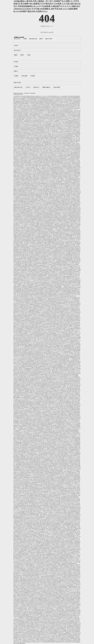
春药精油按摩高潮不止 (37, 108)
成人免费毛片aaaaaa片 (64, 638)
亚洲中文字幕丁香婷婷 (32, 133)
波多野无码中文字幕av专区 (48, 148)
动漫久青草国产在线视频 (66, 139)
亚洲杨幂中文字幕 (53, 479)
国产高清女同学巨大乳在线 (51, 360)
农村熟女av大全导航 (72, 383)
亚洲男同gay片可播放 (74, 136)
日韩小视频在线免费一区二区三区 (48, 421)
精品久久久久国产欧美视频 (29, 208)
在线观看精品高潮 (17, 255)
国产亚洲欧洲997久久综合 (26, 388)
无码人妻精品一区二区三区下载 (52, 553)
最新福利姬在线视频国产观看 (25, 503)
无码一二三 (19, 590)
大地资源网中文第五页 (33, 601)
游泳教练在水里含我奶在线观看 (67, 249)
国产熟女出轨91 (69, 579)
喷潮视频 (77, 319)
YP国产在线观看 (20, 473)
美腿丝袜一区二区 (17, 348)
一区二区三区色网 (19, 139)
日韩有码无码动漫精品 (35, 448)
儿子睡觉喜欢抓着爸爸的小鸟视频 (32, 229)
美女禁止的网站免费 (59, 300)
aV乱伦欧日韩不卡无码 (36, 112)
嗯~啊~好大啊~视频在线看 (70, 409)
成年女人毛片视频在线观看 (37, 128)
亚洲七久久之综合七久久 (33, 317)
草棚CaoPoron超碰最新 (24, 612)
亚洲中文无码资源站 (44, 398)
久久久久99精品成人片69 (72, 490)
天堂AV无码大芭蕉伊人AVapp (70, 617)
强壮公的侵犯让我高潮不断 (44, 544)
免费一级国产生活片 (43, 210)
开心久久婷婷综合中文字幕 (45, 618)
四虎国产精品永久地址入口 (60, 372)
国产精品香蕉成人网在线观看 (26, 636)
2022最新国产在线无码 (52, 583)
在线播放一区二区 (70, 323)
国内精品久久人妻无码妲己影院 (73, 640)
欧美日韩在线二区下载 (56, 274)
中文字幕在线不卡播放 (46, 254)
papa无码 (27, 281)
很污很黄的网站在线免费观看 (61, 359)
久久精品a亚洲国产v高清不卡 (47, 235)
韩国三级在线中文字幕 (69, 185)
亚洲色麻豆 (34, 424)
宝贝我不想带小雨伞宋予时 (36, 148)
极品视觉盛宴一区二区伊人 (47, 179)
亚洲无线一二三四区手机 (42, 511)
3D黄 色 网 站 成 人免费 (45, 413)
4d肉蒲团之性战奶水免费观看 (37, 102)
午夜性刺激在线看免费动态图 (54, 632)
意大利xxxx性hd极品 (18, 404)
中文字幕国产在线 (35, 561)
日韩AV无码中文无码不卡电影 (49, 117)
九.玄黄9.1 (73, 642)
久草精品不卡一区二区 (39, 624)
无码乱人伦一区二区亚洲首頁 (55, 364)
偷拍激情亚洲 (73, 229)
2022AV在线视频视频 (31, 220)
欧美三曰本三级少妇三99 (25, 254)
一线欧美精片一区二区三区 (58, 292)
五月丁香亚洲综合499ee (48, 605)
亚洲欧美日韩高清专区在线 (63, 203)
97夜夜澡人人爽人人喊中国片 (70, 605)
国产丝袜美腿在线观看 (43, 256)
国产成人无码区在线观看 (45, 244)
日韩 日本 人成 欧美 (49, 451)
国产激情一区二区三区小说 (62, 304)
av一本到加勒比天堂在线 (37, 444)
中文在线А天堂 (42, 180)
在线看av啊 (51, 340)
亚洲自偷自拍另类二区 (59, 605)
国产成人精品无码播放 (68, 543)
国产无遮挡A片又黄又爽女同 (29, 416)
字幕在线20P (25, 198)
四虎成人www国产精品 (47, 522)
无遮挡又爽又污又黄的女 (68, 225)
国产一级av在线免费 (59, 294)
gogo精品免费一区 (21, 516)
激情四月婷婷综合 (24, 297)
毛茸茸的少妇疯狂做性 (21, 239)
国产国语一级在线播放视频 (48, 111)
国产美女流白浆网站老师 (46, 445)
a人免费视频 (46, 145)
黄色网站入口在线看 (18, 629)
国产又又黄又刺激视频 (71, 205)
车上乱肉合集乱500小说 (62, 606)
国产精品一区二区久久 (65, 307)
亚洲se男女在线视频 (30, 168)
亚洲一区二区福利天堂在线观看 (62, 131)
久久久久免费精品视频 (27, 619)
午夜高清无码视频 (19, 525)
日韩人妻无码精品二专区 (28, 545)
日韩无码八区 (25, 553)
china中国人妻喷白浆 (68, 482)
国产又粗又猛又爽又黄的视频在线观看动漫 (24, 353)
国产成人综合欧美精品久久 (74, 608)
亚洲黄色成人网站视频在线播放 (60, 209)
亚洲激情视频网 (39, 237)
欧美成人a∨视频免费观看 (63, 231)
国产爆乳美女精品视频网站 (21, 183)
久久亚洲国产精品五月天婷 (23, 283)
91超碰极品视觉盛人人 (68, 352)
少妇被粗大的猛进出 (40, 292)
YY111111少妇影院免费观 (69, 120)
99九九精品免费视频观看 (49, 473)
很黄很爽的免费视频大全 (52, 203)
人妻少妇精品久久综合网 (46, 550)
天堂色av (31, 179)
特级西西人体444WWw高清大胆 (58, 432)
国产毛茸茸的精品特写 (22, 447)
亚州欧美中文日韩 (31, 614)
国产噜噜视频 (46, 116)
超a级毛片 (36, 182)
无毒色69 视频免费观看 (58, 248)
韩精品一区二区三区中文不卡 (56, 352)
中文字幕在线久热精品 (72, 304)
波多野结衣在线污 (60, 603)
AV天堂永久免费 (75, 424)
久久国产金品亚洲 (70, 372)
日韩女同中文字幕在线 (51, 490)
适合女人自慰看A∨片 (22, 324)
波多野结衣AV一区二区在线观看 (63, 126)
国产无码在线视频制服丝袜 (43, 99)
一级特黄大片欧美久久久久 (44, 154)
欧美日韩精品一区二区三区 (43, 277)
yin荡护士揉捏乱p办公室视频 (69, 99)
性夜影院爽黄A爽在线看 (25, 129)
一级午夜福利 (25, 332)
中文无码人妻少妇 (70, 560)
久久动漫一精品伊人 (37, 262)
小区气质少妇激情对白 (23, 540)
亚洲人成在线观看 (63, 612)
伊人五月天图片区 (20, 440)
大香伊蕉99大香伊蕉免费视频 (74, 350)
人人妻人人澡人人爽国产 (61, 134)
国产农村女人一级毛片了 (37, 452)
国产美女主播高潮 (51, 573)
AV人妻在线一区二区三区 (73, 590)
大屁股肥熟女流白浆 (55, 619)
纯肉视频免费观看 (53, 137)
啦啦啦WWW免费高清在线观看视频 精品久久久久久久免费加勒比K (43, 266)
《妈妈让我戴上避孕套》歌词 (72, 469)
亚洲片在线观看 (45, 503)
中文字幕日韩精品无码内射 (44, 317)
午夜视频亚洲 (59, 182)
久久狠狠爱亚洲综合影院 (62, 273)
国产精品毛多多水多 (23, 600)
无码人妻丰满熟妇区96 (66, 145)
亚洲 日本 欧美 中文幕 (72, 545)
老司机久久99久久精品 (38, 248)
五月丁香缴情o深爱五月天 (73, 324)
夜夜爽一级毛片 (36, 244)
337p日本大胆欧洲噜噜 (30, 450)
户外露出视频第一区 (27, 444)
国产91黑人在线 (29, 637)
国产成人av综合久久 (49, 261)
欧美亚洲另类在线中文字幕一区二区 (48, 297)
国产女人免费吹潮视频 (46, 612)
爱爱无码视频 (75, 149)
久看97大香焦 (49, 212)
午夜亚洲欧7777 (73, 492)
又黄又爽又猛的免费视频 (56, 439)
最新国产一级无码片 (35, 361)
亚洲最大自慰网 (31, 364)
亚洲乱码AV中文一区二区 (39, 188)
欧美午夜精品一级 (67, 223)
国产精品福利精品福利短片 (27, 315)
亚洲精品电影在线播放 (49, 577)
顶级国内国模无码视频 (51, 487)
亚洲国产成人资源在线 (53, 467)
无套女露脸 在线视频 (75, 156)
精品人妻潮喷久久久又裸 (40, 465)
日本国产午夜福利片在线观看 (33, 267)
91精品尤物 (35, 151)
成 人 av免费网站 (18, 553)
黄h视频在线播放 (33, 455)
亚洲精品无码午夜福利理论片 (70, 507)
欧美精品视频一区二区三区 (38, 286)
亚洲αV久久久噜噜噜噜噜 (55, 546)
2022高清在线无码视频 (44, 284)
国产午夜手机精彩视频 (24, 122)
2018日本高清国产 (68, 571)
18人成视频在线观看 (53, 463)
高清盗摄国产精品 (24, 401)
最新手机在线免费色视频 (27, 402)
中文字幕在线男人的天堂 (25, 613)
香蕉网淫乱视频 (28, 565)
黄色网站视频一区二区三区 (30, 342)
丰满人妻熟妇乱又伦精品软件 (33, 272)
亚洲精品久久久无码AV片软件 (53, 350)
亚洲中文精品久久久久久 (39, 164)
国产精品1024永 (27, 609)
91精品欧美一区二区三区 (38, 264)
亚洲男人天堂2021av (19, 628)
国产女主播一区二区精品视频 (40, 381)
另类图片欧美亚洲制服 (29, 487)
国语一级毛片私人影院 (37, 131)
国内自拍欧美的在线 (41, 377)
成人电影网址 (29, 359)
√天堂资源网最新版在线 (69, 122)
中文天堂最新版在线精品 (45, 619)
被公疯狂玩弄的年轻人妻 (27, 227)
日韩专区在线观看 (31, 425)
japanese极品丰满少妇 (33, 594)
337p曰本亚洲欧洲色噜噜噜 (21, 267)
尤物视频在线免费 (24, 366)
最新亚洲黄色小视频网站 (68, 141)
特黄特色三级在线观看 (55, 502)
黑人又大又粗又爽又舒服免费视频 (62, 246)
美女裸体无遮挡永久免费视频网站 (69, 549)
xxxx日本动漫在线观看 (51, 366)
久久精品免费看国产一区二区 (54, 333)
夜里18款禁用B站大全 (47, 566)
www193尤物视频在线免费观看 (59, 226)
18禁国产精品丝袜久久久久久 (72, 556)
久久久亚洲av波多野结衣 (69, 318)
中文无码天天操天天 (57, 348)
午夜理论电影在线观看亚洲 (22, 599)
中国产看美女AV (49, 481)
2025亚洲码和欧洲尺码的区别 (54, 407)
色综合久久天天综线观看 (36, 228)
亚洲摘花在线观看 (24, 386)
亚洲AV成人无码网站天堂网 (48, 300)
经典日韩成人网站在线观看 (33, 435)
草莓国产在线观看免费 (44, 548)
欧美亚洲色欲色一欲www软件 (73, 540)
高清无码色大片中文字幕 (49, 205)
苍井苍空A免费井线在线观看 (32, 323)
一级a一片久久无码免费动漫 (73, 327)
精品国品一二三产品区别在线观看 (40, 438)
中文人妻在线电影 (39, 509)
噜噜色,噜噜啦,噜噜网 (42, 485)
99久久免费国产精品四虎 (23, 180)
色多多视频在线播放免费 (19, 102)
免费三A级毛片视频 (19, 603)
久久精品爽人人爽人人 (51, 134)
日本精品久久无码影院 (26, 337)
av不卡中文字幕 (26, 559)
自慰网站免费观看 (41, 429)
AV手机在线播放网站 (48, 157)
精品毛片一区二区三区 (42, 203)
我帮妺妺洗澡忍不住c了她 (38, 409)
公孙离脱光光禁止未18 (42, 326)
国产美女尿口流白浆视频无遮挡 (38, 417)
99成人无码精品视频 (43, 415)
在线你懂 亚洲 (36, 562)
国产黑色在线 (24, 594)
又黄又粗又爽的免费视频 (52, 227)
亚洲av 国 (59, 425)
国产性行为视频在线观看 (59, 635)
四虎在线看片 (69, 392)
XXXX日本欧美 (49, 321)
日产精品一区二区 (17, 356)
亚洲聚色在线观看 (17, 235)
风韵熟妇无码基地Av (62, 143)
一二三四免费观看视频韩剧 (21, 429)
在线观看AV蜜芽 (47, 222)
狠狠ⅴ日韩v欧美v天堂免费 (52, 469)
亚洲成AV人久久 (64, 171)
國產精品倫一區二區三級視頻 (36, 566)
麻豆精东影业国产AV (47, 600)
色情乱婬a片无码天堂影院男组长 (27, 517)
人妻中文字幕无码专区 (37, 538)
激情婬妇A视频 (65, 600)
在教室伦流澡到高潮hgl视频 (46, 226)
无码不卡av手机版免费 (61, 572)
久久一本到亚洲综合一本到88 (37, 211)
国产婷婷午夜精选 (40, 250)
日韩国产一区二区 (60, 515)
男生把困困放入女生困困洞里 (21, 614)
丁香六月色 (68, 387)
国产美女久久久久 (36, 596)
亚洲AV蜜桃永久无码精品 (35, 534)
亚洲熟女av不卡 (21, 533)
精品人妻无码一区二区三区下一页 (43, 493)
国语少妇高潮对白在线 (37, 223)
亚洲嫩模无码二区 (54, 480)
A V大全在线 (50, 456)
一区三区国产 (68, 629)
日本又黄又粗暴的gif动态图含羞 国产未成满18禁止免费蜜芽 (35, 467)
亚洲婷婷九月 (33, 595)
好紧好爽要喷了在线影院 (47, 393)
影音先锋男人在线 (44, 463)
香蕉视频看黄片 (53, 116)
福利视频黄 (54, 567)
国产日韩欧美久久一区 (63, 170)
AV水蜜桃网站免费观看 (54, 233)
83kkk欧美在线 (73, 147)
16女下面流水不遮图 (52, 341)
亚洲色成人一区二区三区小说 (57, 222)
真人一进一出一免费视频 (23, 347)
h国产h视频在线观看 (35, 478)
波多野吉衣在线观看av (49, 286)
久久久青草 (20, 523)
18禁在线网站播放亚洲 (48, 248)
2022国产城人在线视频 (73, 376)
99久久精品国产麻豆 (69, 107)
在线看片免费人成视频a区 (37, 446)
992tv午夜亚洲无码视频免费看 (46, 229)
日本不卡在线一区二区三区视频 (52, 406)
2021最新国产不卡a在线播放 (56, 156)
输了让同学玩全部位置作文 (40, 475)
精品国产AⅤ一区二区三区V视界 (20, 597)
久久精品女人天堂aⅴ (63, 379)
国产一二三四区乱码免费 (73, 359)
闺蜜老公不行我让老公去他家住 (41, 135)
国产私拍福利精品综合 (68, 530)
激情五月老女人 (44, 589)
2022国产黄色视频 (43, 407)
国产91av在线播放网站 (41, 366)
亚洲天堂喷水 (38, 106)
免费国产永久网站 (73, 256)
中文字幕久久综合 (26, 638)
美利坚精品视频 (18, 393)
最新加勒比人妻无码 (63, 250)
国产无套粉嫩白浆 (70, 461)
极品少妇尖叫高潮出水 (54, 306)
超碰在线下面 (18, 370)
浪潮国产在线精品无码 (60, 369)
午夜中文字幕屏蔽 (48, 382)
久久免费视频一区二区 (42, 199)
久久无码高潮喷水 (54, 336)
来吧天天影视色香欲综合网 (61, 159)
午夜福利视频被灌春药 (26, 240)
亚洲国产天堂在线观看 (33, 165)
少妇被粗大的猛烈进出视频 (49, 243)
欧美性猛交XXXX (71, 468)
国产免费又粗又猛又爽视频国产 (57, 221)
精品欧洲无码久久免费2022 (52, 143)
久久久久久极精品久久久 (62, 389)
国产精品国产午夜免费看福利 (54, 262)
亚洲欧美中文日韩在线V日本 (24, 338)
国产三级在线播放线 (63, 497)
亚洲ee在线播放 (33, 491)
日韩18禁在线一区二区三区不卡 (69, 263)
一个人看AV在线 (56, 229)
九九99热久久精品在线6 (23, 218)
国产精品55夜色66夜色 (27, 470)
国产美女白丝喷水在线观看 (61, 560)
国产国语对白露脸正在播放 (65, 416)
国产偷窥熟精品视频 (59, 611)
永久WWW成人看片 (74, 554)
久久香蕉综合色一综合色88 (51, 113)
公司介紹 (28, 87)
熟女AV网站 (48, 432)
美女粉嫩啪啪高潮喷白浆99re (21, 439)
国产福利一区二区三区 (47, 538)
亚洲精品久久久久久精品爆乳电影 (73, 355)
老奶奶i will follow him (60, 394)
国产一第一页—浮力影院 (30, 504)
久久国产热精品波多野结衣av (35, 332)
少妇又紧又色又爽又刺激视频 (42, 175)
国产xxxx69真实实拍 (72, 436)
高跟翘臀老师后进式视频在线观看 (23, 398)
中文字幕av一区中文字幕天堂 (56, 637)
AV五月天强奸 (19, 502)
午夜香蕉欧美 (62, 406)
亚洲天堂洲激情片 (69, 325)
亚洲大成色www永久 (30, 465)
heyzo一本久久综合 (47, 355)
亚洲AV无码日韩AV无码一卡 (23, 273)
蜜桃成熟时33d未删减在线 (29, 153)
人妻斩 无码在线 (35, 177)
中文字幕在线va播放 (48, 301)
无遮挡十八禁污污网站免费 (39, 100)
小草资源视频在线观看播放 (70, 611)
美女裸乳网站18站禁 (40, 172)
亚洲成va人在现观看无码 (64, 187)
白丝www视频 (53, 510)
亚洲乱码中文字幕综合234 (44, 218)
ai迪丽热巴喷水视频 (47, 101)
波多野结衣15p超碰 (66, 614)
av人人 (66, 298)
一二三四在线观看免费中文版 (68, 182)
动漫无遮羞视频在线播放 (72, 134)
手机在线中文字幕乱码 (21, 642)
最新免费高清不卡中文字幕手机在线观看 (31, 152)
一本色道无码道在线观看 (26, 424)
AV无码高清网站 (34, 187)
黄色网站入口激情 (71, 143)
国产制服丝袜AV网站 (36, 295)
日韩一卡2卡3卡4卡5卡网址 (61, 211)
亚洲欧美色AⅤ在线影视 (67, 457)
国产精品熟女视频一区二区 (42, 440)
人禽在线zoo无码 (59, 492)
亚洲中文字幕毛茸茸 (48, 264)
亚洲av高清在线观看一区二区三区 (59, 625)
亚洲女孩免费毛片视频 (71, 101)
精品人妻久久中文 (51, 327)
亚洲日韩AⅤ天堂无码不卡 (69, 528)
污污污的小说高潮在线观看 (29, 360)
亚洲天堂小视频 (52, 503)
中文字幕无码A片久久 (52, 484)
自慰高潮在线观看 (39, 605)
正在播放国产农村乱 (37, 393)
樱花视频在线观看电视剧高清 (55, 433)
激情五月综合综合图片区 (40, 579)
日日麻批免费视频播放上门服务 (59, 365)
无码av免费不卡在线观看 (73, 544)
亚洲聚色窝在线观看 (31, 97)
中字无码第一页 (65, 386)
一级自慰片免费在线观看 (31, 99)
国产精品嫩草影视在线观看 (21, 331)
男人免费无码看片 (47, 128)
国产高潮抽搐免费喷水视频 (73, 508)
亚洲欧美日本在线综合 (56, 260)
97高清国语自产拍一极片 (50, 517)
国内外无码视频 (19, 200)
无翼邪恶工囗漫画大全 (22, 640)
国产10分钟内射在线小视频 (40, 136)
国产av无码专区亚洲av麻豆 (19, 192)
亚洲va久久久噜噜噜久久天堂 (21, 318)
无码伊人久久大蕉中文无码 (26, 567)
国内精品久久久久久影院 (40, 312)
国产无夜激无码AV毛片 (58, 501)
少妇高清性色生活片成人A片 (35, 445)
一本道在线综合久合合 (20, 323)
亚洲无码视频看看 (28, 617)
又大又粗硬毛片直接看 (59, 411)
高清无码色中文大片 (41, 134)
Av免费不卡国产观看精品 (62, 453)
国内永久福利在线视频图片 (66, 135)
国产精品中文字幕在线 (68, 248)
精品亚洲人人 (56, 401)
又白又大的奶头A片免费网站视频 (54, 287)
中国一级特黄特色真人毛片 (43, 176)
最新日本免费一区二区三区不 (52, 123)
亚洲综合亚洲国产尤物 (60, 325)
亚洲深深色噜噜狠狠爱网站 (41, 183)
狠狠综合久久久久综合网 (56, 402)
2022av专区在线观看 (64, 136)
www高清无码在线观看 (61, 441)
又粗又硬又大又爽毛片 (39, 578)
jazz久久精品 (59, 514)
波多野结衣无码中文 (49, 188)
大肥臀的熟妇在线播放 (61, 220)
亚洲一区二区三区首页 (64, 256)
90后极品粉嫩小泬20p (24, 457)
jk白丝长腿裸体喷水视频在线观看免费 (24, 258)
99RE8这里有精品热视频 (19, 143)
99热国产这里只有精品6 (70, 369)
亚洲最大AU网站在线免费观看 (31, 488)
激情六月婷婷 (73, 126)
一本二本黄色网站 (33, 105)
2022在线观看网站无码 (73, 342)
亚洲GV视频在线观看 (38, 625)
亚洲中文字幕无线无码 (58, 451)
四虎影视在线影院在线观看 (62, 520)
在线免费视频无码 (52, 623)
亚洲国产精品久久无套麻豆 (48, 617)
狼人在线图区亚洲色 (47, 615)
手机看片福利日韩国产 (49, 208)
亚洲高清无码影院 (39, 157)
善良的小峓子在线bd (20, 586)
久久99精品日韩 (27, 187)
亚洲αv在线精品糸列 (30, 141)
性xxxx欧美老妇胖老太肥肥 (64, 200)
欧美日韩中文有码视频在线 (68, 399)
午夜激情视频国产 (73, 358)
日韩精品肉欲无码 (76, 119)
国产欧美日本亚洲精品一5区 (23, 630)
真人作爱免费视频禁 (31, 514)
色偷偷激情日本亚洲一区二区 (31, 221)
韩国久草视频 (35, 139)
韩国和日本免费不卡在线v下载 (33, 239)
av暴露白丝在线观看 (63, 176)
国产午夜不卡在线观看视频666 (39, 387)
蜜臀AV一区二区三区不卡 (26, 166)
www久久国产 (38, 119)
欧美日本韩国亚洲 (56, 124)
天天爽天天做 (38, 141)
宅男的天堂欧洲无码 (38, 355)
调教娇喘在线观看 (51, 641)
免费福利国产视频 (41, 447)
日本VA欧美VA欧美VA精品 (47, 303)
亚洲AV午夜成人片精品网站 (19, 175)
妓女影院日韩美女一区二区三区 (58, 353)
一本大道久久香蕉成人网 (21, 314)
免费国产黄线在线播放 (71, 531)
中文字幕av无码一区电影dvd (69, 157)
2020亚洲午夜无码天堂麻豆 (63, 595)
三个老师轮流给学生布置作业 (20, 321)
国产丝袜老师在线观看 (29, 294)
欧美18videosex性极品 (69, 603)
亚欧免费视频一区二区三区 (47, 599)
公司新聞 (16, 76)
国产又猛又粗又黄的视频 (29, 628)
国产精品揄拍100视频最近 (67, 488)
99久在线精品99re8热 (38, 369)
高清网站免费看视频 (27, 145)
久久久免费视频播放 (56, 498)
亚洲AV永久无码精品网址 (74, 405)
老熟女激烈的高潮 (42, 458)
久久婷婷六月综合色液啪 (66, 388)
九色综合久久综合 (52, 514)
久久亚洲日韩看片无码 (38, 185)
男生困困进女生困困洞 (51, 488)
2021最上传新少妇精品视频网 (60, 158)
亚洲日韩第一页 (40, 124)
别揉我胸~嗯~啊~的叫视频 (53, 485)
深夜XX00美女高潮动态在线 (54, 383)
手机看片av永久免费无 (37, 118)
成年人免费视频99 (39, 600)
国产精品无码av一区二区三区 (28, 481)
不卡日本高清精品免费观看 (39, 285)
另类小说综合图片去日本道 (42, 342)
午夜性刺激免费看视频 (70, 599)
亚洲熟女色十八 (20, 170)
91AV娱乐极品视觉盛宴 (44, 386)
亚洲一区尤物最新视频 (18, 589)
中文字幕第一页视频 (67, 584)
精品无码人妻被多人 (22, 436)
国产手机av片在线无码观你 (74, 186)
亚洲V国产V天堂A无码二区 (66, 502)
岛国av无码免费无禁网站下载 (23, 271)
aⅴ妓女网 (43, 240)
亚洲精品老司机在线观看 (30, 186)
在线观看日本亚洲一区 (27, 452)
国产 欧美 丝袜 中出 (70, 559)
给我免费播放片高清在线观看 (45, 289)
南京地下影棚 (35, 166)
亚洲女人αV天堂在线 (30, 555)
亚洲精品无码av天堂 (40, 584)
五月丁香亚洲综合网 (30, 321)
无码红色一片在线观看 (21, 572)
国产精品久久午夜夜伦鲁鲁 (25, 631)
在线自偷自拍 (54, 112)
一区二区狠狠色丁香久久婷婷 (74, 268)
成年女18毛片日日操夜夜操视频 (30, 189)
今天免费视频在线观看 (59, 423)
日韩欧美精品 (55, 338)
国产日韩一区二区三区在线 (67, 275)
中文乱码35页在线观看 (75, 200)
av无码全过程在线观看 (42, 641)
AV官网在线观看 (26, 519)
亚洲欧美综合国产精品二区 (35, 510)
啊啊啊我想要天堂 (61, 210)
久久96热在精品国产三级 (47, 106)
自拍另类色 (42, 560)
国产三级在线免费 (49, 417)
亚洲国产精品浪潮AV (31, 584)
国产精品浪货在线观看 (34, 137)
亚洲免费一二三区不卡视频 (23, 284)
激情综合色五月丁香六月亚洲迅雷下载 (24, 169)
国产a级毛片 (69, 177)
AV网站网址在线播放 (72, 175)
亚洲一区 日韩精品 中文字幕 (38, 565)
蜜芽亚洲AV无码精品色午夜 (28, 135)
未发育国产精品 (27, 522)
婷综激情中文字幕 (48, 468)
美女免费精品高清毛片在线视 (70, 411)
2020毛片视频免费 (45, 471)
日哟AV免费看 (50, 508)
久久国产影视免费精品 (67, 471)
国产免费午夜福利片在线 (53, 342)
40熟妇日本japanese (59, 571)
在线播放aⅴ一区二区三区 (63, 338)
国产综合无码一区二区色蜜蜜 (31, 533)
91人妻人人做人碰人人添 (21, 490)
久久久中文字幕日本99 (65, 214)
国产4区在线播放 (19, 568)
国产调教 (77, 302)
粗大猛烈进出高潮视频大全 (56, 354)
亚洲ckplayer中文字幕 (55, 416)
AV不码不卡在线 (27, 607)
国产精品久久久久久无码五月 (45, 567)
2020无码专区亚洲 (61, 112)
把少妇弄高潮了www (69, 459)
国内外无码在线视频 (62, 631)
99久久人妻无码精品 (45, 585)
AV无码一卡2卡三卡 (30, 136)
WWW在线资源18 (17, 120)
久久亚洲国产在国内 (66, 331)
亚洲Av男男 (38, 550)
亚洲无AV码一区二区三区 (44, 329)
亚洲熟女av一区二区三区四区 (21, 225)
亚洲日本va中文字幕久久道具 (49, 325)
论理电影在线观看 (24, 505)
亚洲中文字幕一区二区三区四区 (70, 300)
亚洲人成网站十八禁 (31, 296)
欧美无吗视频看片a (48, 124)
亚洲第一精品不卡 (54, 267)
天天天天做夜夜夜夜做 (67, 402)
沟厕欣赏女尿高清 (48, 292)
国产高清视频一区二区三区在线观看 (57, 272)
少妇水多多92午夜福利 (66, 164)
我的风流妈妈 (44, 262)
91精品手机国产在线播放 (67, 326)
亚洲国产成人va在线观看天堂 (71, 183)
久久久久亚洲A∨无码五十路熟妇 (34, 278)
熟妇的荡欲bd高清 (19, 163)
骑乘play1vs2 (53, 499)
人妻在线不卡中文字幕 (48, 395)
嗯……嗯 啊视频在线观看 (59, 261)
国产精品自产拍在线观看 (20, 569)
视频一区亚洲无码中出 (54, 107)
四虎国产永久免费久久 (29, 111)
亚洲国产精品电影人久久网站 (27, 373)
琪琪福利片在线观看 (19, 308)
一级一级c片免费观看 (68, 179)
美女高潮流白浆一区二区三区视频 (37, 442)
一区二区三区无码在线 (18, 365)
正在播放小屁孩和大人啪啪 (61, 327)
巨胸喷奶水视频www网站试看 (32, 458)
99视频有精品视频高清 (72, 563)
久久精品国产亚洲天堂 (31, 376)
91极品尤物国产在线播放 (65, 434)
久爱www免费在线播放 (50, 576)
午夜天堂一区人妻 (33, 622)
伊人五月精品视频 (56, 214)
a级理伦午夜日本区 (57, 321)
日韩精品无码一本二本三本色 (24, 140)
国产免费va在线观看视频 (67, 274)
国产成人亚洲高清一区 (61, 429)
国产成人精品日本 (48, 348)
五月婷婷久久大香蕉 (20, 186)
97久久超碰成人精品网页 (54, 114)
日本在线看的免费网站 (26, 209)
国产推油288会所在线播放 (47, 209)
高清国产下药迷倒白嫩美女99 (43, 304)
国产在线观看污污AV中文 (43, 563)
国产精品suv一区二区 (71, 165)
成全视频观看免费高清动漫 (69, 255)
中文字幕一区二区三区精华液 (69, 354)
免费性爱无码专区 (67, 367)
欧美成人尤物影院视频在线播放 (52, 193)
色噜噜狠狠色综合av (49, 459)
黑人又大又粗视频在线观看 (49, 211)
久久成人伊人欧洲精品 (46, 554)
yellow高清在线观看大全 (28, 215)
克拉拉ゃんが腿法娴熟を (62, 96)
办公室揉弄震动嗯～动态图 (50, 269)
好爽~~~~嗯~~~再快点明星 (65, 619)
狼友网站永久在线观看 (34, 568)
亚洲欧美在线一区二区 (64, 147)
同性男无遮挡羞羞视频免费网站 (72, 430)
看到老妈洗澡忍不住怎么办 (38, 365)
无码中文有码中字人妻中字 (65, 279)
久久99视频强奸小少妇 (58, 120)
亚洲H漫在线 (77, 292)
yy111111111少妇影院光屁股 (55, 284)
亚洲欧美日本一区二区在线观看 (20, 641)
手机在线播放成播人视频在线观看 (41, 383)
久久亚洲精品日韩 (71, 458)
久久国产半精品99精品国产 (44, 521)
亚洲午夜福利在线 (30, 164)
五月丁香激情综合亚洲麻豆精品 (68, 287)
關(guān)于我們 (49, 39)
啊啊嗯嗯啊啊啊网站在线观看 (52, 555)
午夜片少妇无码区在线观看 (38, 423)
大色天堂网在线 (19, 174)
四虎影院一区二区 (48, 346)
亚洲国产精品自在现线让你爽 (31, 326)
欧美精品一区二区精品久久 (46, 448)
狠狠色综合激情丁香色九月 (60, 473)
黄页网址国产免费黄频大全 (25, 302)
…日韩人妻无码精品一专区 (49, 430)
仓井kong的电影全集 (45, 258)
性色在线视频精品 (23, 425)
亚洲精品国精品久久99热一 (68, 111)
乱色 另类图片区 (77, 628)
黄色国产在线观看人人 (70, 353)
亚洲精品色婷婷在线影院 (35, 589)
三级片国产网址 (23, 343)
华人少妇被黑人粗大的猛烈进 (35, 471)
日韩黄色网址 (25, 634)
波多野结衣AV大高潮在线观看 (28, 375)
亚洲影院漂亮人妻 (67, 297)
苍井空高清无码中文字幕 (40, 246)
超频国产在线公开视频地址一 (42, 514)
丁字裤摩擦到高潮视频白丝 (56, 582)
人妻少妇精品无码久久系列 (64, 493)
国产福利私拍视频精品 (42, 271)
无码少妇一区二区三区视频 (42, 586)
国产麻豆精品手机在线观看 (21, 133)
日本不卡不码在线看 (31, 422)
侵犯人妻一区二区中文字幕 (59, 442)
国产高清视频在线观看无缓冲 (22, 191)
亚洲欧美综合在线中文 (44, 631)
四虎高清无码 (55, 101)
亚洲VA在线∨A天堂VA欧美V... (46, 556)
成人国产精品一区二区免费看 (39, 569)
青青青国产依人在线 (31, 642)
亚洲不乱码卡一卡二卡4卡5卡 (52, 491)
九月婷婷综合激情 (41, 455)
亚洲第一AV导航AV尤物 (58, 444)
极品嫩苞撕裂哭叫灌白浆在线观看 (48, 384)
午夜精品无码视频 (47, 149)
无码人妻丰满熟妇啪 (50, 571)
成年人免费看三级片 (74, 130)
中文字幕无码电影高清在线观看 (32, 556)
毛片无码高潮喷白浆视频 (24, 626)
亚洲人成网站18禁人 (73, 401)
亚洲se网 (54, 220)
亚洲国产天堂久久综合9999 (53, 166)
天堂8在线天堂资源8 (76, 347)
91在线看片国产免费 (52, 210)
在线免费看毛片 (37, 179)
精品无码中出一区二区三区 (29, 394)
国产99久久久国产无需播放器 (58, 522)
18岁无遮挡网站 (45, 228)
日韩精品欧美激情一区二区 (36, 325)
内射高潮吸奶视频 (29, 354)
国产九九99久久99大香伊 (63, 108)
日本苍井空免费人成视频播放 (59, 461)
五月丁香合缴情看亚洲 (61, 490)
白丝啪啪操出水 (35, 308)
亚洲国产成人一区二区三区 (71, 295)
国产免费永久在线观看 (30, 106)
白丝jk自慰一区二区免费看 (71, 479)
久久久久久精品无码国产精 (72, 510)
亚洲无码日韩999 (63, 245)
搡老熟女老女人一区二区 (72, 110)
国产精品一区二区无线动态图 (42, 642)
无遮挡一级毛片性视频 (58, 241)
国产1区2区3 (66, 580)
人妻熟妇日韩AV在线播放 (50, 394)
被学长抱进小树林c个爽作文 (30, 511)
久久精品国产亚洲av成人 (55, 544)
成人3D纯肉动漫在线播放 (25, 300)
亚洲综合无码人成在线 (50, 418)
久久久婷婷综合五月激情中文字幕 (63, 503)
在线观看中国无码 (17, 352)
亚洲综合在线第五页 (50, 312)
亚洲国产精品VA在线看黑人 (58, 566)
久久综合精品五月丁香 (55, 257)
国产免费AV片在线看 (65, 585)
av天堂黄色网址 (50, 588)
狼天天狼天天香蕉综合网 (45, 427)
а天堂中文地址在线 (21, 221)
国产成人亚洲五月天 (52, 108)
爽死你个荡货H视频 (57, 235)
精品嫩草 (78, 101)
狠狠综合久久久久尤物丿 (41, 96)
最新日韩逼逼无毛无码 (53, 175)
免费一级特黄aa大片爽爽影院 (21, 278)
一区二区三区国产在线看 (66, 124)
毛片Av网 (28, 588)
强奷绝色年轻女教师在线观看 (27, 185)
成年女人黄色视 (31, 318)
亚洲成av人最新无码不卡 (22, 453)
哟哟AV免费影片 (51, 476)
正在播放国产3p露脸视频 (43, 159)
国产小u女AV (49, 381)
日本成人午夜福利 (47, 452)
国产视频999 (19, 332)
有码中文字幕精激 (76, 402)
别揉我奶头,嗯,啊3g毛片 (30, 96)
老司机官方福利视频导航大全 (63, 551)
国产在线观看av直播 (36, 107)
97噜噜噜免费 (72, 638)
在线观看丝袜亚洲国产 (40, 553)
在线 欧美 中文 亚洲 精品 (36, 554)
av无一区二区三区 (70, 421)
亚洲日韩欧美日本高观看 (54, 642)
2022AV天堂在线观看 (20, 615)
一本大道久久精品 (74, 505)
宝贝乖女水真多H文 (52, 323)
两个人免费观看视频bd (31, 310)
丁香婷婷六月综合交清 (56, 550)
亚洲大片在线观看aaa (50, 455)
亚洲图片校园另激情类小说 (21, 435)
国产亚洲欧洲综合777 (18, 559)
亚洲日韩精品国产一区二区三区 (64, 521)
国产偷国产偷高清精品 (52, 436)
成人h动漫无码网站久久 (32, 399)
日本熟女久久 (21, 611)
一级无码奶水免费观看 (66, 146)
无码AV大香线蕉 (52, 492)
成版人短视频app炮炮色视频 (46, 239)
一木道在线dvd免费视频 (73, 453)
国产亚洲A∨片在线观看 (56, 289)
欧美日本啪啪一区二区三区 (72, 100)
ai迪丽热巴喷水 (61, 568)
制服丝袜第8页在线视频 (33, 464)
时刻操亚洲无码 (34, 232)
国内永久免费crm (56, 382)
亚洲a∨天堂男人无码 (44, 478)
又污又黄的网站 (65, 538)
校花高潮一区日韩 (64, 474)
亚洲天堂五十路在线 (28, 117)
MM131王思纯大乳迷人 (22, 585)
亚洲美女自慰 (20, 189)
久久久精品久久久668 (69, 428)
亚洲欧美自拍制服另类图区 (23, 463)
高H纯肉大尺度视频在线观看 (42, 425)
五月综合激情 (62, 107)
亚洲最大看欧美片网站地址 (33, 439)
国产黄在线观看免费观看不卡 (52, 465)
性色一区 (15, 482)
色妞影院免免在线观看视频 (75, 338)
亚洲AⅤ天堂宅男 (66, 404)
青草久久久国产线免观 (29, 624)
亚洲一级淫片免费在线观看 (35, 122)
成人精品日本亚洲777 (36, 337)
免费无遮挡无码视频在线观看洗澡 (29, 291)
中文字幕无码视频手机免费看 (46, 461)
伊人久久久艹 (29, 516)
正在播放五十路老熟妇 (26, 235)
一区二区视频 (38, 450)
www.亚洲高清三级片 (18, 303)
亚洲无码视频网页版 (32, 528)
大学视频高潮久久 (52, 389)
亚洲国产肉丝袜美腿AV (68, 618)
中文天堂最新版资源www (24, 158)
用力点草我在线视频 (63, 342)
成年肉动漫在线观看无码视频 (47, 543)
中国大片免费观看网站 (70, 238)
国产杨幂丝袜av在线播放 (53, 271)
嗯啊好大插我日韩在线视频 (71, 635)
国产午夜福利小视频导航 (40, 360)
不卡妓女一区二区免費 (32, 530)
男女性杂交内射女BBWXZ (74, 467)
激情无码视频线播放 (69, 406)
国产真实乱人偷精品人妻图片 (60, 626)
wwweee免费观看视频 (47, 399)
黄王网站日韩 (44, 227)
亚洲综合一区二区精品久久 (20, 272)
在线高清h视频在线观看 (63, 463)
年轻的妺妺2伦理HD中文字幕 (67, 257)
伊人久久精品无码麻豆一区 (22, 520)
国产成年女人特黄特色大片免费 (22, 146)
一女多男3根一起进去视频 (64, 180)
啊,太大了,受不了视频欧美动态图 (23, 441)
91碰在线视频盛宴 (17, 216)
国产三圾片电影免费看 (61, 531)
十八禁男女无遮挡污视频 (47, 507)
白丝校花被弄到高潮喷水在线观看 (43, 174)
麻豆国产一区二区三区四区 (34, 191)
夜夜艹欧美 (47, 156)
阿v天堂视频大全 (25, 154)
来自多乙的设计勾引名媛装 (55, 386)
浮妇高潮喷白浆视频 (71, 209)
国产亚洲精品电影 (62, 415)
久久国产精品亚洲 (29, 383)
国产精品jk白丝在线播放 (32, 572)
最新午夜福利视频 (34, 515)
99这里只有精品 (21, 486)
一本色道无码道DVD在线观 (44, 515)
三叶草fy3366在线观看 (69, 609)
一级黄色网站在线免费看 (27, 286)
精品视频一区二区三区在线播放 (60, 508)
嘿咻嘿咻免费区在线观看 (48, 118)
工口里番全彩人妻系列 (46, 332)
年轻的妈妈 (71, 475)
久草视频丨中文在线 (66, 329)
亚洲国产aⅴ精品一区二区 (64, 592)
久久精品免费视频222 (62, 360)
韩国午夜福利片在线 (23, 427)
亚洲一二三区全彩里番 (18, 609)
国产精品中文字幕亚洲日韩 (65, 642)
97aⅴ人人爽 (46, 130)
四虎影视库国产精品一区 (58, 335)
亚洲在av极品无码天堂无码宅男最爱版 (70, 289)
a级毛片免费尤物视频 (54, 601)
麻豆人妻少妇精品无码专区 (70, 202)
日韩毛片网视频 (64, 383)
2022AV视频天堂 (33, 203)
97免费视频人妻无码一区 (19, 274)
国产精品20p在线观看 (67, 168)
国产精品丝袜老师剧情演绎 (70, 294)
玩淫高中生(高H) (50, 97)
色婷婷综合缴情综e (19, 341)
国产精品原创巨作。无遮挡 (64, 527)
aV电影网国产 (65, 216)
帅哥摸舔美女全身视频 (24, 137)
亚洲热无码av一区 (45, 200)
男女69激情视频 (36, 402)
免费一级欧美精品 (66, 191)
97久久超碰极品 (70, 217)
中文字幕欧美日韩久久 (37, 434)
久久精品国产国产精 (36, 370)
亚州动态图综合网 (23, 530)
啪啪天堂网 (27, 534)
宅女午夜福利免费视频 (50, 584)
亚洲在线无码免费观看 (22, 484)
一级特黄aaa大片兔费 (69, 194)
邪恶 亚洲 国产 (64, 544)
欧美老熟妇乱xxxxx (28, 143)
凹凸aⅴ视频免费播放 (74, 375)
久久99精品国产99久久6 (55, 146)
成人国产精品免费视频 (40, 481)
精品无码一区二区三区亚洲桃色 (20, 97)
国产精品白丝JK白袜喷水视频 (57, 452)
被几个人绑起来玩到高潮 (59, 459)
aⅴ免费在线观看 (24, 266)
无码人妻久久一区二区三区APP (31, 400)
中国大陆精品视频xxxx (43, 623)
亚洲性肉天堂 (45, 602)
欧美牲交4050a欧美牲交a (36, 508)
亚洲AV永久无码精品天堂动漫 (38, 234)
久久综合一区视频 (46, 298)
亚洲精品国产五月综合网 (72, 429)
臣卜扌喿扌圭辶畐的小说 (24, 510)
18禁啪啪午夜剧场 (72, 463)
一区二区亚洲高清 (23, 574)
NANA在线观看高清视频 (48, 223)
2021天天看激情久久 (69, 332)
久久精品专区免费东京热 (59, 181)
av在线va (69, 148)
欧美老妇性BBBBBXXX (41, 358)
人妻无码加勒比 (38, 198)
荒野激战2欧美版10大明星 (63, 113)
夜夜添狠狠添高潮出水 (41, 97)
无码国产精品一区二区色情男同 (36, 349)
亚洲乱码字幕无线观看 (57, 538)
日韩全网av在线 (61, 295)
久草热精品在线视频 (26, 206)
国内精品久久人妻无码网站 (69, 221)
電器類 (16, 55)
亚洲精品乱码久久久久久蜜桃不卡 (51, 245)
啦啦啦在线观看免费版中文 (39, 372)
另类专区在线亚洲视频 (29, 246)
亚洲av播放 (67, 438)
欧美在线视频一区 (68, 313)
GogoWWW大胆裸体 (43, 573)
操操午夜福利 (16, 643)
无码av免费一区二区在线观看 (52, 279)
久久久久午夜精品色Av (60, 476)
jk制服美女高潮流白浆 (75, 398)
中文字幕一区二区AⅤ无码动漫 (57, 482)
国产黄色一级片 (28, 456)
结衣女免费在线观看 (41, 525)
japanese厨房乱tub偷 (27, 632)
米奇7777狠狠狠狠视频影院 (68, 235)
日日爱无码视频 (45, 204)
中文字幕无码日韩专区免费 (55, 534)
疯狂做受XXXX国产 (48, 365)
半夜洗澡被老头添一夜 (73, 239)
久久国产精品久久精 (32, 597)
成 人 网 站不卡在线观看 (29, 279)
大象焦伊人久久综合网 (65, 546)
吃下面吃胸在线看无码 (48, 608)
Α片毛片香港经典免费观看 (42, 492)
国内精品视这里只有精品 (60, 387)
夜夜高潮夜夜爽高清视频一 (34, 540)
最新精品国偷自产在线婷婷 (38, 470)
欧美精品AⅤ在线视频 (61, 510)
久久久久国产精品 (29, 406)
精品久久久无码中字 (51, 280)
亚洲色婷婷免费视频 (37, 507)
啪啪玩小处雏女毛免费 (65, 554)
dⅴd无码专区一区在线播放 (72, 624)
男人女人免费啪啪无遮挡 (67, 260)
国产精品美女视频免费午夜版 (25, 295)
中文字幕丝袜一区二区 (66, 439)
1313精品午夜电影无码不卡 (47, 141)
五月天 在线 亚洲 (41, 590)
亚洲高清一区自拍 (54, 153)
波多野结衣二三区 (20, 562)
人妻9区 (76, 318)
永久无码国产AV (53, 521)
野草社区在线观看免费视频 (22, 103)
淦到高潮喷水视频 (58, 478)
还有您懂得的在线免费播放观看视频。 (40, 275)
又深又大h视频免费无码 (25, 204)
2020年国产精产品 (17, 498)
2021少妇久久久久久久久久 (63, 240)
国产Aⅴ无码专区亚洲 (58, 446)
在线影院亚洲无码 (32, 634)
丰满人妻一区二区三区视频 (65, 485)
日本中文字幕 (46, 546)
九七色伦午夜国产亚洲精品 (28, 494)
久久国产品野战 (68, 568)
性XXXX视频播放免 (23, 364)
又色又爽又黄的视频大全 (33, 156)
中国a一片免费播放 (66, 254)
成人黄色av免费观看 (61, 116)
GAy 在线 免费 (31, 600)
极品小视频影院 (64, 268)
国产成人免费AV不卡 (51, 628)
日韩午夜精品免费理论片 (21, 527)
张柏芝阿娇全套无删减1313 (58, 396)
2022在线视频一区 (31, 527)
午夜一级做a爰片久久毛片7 (30, 551)
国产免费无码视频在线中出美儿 (62, 312)
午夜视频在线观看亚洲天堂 (61, 117)
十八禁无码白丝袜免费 (33, 103)
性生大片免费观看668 (57, 346)
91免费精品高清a (32, 405)
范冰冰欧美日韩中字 (75, 254)
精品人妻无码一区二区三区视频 (73, 562)
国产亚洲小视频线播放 (37, 526)
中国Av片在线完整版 (38, 494)
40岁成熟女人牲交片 (30, 249)
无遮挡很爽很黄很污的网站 (44, 549)
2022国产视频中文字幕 (68, 628)
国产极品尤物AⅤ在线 (75, 404)
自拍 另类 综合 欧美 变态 (38, 382)
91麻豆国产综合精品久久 (46, 607)
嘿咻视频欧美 (22, 643)
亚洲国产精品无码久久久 (38, 371)
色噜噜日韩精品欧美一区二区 (29, 163)
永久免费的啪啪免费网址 (66, 525)
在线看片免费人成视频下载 (19, 241)
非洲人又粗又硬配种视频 (38, 130)
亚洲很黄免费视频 (41, 530)
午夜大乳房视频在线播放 (47, 537)
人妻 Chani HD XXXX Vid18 (31, 479)
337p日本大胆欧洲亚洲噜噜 (28, 532)
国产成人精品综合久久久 (57, 331)
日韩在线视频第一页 (18, 467)
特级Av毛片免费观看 (29, 451)
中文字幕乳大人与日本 (28, 223)
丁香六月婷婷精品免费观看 (51, 530)
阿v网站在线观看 (66, 501)
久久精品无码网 (59, 628)
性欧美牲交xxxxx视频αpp (48, 446)
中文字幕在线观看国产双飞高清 (47, 313)
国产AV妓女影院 (35, 329)
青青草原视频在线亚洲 (20, 136)
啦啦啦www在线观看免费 (35, 441)
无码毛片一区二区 (72, 284)
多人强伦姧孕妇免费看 (51, 96)
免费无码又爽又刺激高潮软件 (20, 99)
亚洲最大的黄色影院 (53, 204)
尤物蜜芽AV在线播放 (68, 566)
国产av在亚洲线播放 (60, 194)
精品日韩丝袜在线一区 (42, 457)
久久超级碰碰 (43, 592)
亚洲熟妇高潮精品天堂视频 (73, 250)
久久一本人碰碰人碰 (36, 516)
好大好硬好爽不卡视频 (51, 551)
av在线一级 (23, 141)
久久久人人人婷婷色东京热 (45, 519)
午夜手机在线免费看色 (33, 218)
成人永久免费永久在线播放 (69, 526)
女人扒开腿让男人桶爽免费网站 (23, 478)
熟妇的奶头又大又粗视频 (32, 396)
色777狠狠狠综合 (40, 536)
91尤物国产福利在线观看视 (30, 319)
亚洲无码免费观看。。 (59, 286)
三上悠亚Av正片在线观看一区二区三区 (35, 608)
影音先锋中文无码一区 (70, 442)
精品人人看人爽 (74, 367)
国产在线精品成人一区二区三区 (29, 292)
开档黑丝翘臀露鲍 (69, 112)
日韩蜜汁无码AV (76, 498)
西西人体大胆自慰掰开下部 (24, 448)
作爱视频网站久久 (38, 216)
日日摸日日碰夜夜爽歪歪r (68, 154)
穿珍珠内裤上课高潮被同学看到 (31, 379)
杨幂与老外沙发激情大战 (75, 214)
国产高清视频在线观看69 (40, 279)
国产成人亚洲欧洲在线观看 (19, 344)
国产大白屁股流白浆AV (26, 301)
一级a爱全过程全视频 (23, 421)
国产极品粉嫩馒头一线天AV (38, 255)
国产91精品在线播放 (33, 347)
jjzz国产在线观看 (32, 116)
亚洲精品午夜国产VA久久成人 (52, 189)
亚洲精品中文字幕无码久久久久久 (64, 494)
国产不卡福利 (62, 361)
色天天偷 (76, 303)
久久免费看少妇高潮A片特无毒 (74, 588)
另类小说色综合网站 (52, 425)
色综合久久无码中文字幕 (36, 204)
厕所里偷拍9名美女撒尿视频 (73, 96)
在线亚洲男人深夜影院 (29, 571)
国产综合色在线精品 (63, 324)
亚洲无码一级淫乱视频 (75, 465)
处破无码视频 (58, 457)
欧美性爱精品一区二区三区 (39, 576)
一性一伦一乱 (37, 153)
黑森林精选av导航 (75, 310)
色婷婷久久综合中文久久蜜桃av (58, 609)
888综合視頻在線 (29, 382)
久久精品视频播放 (38, 542)
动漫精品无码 (53, 515)
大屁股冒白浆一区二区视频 (33, 640)
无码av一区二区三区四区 (49, 281)
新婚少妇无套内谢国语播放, (68, 637)
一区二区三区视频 (64, 186)
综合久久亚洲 (39, 296)
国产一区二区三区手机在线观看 (31, 611)
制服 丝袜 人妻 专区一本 (75, 191)
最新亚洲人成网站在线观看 (27, 625)
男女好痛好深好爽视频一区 (40, 571)
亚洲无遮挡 (77, 596)
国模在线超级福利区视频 (28, 576)
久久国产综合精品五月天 (74, 312)
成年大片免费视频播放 (66, 534)
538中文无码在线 (66, 130)
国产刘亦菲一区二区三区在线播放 (47, 181)
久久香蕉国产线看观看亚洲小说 (73, 569)
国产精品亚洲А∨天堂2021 (58, 507)
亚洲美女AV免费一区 (68, 519)
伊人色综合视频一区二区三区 (28, 629)
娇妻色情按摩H (75, 525)
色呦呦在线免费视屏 (70, 361)
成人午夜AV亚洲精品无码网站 (30, 603)
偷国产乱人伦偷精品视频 (36, 197)
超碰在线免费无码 (72, 283)
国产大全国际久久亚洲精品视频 (42, 557)
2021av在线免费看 (54, 527)
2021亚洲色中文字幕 (56, 310)
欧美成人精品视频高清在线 (44, 283)
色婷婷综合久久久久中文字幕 (69, 613)
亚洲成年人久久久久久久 (72, 589)
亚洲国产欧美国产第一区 (27, 255)
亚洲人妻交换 (66, 594)
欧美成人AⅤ (54, 332)
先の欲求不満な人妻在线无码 (44, 400)
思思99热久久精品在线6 (27, 108)
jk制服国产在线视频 (60, 202)
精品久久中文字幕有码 (37, 456)
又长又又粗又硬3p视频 (34, 519)
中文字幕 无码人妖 (40, 348)
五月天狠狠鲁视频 (27, 329)
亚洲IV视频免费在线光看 (54, 302)
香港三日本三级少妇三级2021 (37, 205)
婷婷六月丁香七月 (59, 584)
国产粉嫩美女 (34, 525)
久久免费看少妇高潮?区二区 (74, 341)
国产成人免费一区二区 (40, 418)
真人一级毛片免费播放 (70, 419)
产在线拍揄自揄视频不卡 (74, 450)
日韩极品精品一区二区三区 (53, 192)
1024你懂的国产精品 (53, 440)
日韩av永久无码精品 (46, 450)
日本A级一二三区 (74, 371)
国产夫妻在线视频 (22, 550)
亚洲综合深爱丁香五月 (30, 583)
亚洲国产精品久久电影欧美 (25, 417)
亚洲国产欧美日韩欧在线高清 (28, 355)
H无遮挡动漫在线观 (41, 232)
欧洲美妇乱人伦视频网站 (73, 517)
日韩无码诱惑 (36, 210)
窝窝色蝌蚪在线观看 (40, 394)
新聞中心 (41, 39)
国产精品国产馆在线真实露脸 (25, 128)
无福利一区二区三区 (45, 531)
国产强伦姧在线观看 (23, 162)
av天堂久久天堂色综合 (67, 373)
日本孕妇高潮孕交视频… (26, 340)
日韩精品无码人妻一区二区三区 (44, 331)
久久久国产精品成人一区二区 (56, 130)
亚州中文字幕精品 (46, 336)
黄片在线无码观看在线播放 (59, 337)
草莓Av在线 (45, 632)
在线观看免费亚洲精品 (53, 295)
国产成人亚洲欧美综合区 (22, 256)
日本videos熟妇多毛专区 (61, 536)
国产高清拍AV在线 (55, 413)
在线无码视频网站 (73, 199)
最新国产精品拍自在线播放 (45, 582)
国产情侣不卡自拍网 (32, 171)
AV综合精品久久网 (62, 469)
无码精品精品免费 (36, 480)
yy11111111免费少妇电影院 (58, 409)
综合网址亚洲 (61, 464)
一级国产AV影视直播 (58, 613)
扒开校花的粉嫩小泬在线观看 (39, 169)
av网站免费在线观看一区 (21, 119)
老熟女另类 (34, 134)
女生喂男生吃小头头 (71, 572)
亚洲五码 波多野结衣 (19, 474)
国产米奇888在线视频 (27, 139)
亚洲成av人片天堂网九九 (20, 588)
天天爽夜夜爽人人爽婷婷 (73, 565)
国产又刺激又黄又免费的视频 (56, 471)
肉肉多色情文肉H (68, 396)
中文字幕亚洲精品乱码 (60, 591)
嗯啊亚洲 (72, 329)
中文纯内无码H (46, 162)
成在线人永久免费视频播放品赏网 (26, 369)
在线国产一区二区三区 (39, 261)
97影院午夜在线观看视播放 (35, 146)
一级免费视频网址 (39, 243)
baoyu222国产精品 (53, 99)
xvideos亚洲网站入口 (23, 560)
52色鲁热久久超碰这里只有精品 (72, 285)
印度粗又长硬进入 (49, 377)
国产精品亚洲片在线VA (70, 577)
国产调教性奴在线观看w (44, 139)
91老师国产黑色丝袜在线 (35, 463)
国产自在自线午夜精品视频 (55, 329)
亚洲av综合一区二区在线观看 (44, 594)
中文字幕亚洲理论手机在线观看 (47, 626)
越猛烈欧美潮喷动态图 (36, 503)
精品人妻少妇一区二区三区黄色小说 (26, 469)
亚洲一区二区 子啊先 (46, 112)
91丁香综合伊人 (32, 520)
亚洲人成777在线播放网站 (53, 562)
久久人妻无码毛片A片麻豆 (31, 192)
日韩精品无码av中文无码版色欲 (68, 620)
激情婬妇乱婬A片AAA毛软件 (53, 358)
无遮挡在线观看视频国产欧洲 (33, 125)
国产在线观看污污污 (68, 149)
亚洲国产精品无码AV (71, 601)
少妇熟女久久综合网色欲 (56, 128)
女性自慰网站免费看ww (53, 415)
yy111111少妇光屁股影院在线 (41, 591)
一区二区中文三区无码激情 (34, 297)
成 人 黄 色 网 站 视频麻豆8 (19, 501)
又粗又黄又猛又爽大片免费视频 (26, 468)
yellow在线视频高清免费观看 (19, 555)
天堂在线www (27, 102)
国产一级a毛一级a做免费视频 (67, 636)
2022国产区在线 (52, 539)
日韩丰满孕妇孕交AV (63, 192)
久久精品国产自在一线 (44, 638)
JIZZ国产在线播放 (46, 542)
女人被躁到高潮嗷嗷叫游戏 (62, 565)
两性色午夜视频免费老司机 (58, 106)
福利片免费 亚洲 (57, 395)
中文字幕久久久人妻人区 (20, 544)
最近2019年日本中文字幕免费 (49, 131)
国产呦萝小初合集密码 (39, 356)
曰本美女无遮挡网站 (37, 637)
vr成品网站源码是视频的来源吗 (25, 423)
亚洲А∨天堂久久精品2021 (59, 102)
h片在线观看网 (65, 174)
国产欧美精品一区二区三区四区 (30, 124)
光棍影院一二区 (66, 398)
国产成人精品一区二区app (62, 405)
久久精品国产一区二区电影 (19, 605)
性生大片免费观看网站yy (26, 370)
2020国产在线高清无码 (57, 399)
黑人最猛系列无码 (28, 308)
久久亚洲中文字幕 (66, 433)
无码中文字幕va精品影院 (63, 199)
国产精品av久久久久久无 (30, 172)
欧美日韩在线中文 (19, 434)
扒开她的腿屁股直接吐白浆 (19, 521)
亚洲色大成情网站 (19, 381)
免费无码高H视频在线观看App (65, 634)
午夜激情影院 (66, 381)
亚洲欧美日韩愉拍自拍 (33, 180)
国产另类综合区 (75, 533)
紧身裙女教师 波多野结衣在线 (65, 105)
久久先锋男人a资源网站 (34, 415)
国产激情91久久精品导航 (54, 435)
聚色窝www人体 (20, 522)
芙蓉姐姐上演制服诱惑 (35, 140)
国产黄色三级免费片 (48, 356)
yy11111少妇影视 (20, 326)
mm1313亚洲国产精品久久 (19, 565)
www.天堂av (53, 182)
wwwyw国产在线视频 (33, 231)
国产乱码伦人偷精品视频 (55, 278)
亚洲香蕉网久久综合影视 (41, 324)
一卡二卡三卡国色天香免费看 (33, 333)
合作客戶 (16, 45)
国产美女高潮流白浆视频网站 (59, 629)
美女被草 (35, 212)
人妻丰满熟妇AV (56, 237)
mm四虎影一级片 (40, 116)
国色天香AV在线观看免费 (74, 192)
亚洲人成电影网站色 (50, 232)
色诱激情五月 (49, 597)
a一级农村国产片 (22, 164)
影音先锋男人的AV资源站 (66, 252)
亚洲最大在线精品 (20, 578)
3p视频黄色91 (75, 291)
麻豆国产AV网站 (72, 344)
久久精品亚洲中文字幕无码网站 (60, 456)
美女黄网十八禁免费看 (63, 271)
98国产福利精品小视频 (57, 198)
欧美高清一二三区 (28, 226)
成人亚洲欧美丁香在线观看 (66, 537)
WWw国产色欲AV (42, 350)
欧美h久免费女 (51, 165)
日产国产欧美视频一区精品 (55, 171)
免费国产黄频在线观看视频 (19, 202)
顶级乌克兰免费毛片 (41, 363)
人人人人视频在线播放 (38, 428)
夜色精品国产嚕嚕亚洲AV (74, 171)
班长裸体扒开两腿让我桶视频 (26, 346)
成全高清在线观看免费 (41, 424)
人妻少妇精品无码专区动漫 (43, 105)
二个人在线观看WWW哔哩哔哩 (73, 158)
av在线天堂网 (71, 379)
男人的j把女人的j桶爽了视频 (37, 330)
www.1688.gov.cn (18, 594)
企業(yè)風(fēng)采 (33, 39)
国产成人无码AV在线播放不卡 (69, 622)
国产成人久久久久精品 (63, 118)
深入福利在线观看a (21, 275)
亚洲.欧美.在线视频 (18, 211)
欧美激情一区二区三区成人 (64, 133)
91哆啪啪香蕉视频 (66, 264)
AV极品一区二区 (32, 401)
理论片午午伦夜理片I (42, 572)
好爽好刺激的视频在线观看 (65, 491)
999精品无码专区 (47, 274)
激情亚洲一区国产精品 (41, 551)
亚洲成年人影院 (63, 553)
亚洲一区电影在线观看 (20, 492)
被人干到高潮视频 (70, 553)
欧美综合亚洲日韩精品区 (49, 611)
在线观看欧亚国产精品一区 (41, 614)
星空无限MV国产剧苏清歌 (49, 624)
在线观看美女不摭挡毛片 (59, 313)
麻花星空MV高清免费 (45, 153)
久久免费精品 (21, 456)
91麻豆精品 (31, 497)
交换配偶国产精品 (65, 615)
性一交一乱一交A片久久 (57, 381)
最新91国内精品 (28, 251)
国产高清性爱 (45, 108)
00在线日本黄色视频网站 (45, 439)
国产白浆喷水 (22, 637)
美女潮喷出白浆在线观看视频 (59, 556)
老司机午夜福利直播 (19, 117)
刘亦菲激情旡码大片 (69, 476)
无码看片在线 (36, 580)
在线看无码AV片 (54, 549)
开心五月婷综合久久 (18, 499)
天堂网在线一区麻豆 (58, 216)
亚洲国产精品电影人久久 (20, 556)
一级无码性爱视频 (32, 536)
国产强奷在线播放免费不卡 (31, 202)
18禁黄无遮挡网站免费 (56, 308)
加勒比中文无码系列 (23, 156)
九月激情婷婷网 (21, 561)
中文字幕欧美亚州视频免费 (23, 199)
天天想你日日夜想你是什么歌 (56, 622)
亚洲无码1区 (53, 419)
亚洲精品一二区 (22, 243)
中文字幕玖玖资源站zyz (68, 188)
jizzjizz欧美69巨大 (40, 603)
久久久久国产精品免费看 (19, 571)
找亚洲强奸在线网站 (63, 195)
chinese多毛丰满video (40, 193)
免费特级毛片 (26, 589)
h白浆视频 (40, 399)
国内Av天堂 (19, 237)
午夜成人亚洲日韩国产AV (27, 384)
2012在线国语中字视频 (58, 543)
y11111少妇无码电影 (22, 509)
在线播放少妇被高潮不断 (38, 101)
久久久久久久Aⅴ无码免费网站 (57, 400)
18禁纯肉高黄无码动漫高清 (38, 346)
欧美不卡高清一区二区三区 (62, 344)
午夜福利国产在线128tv (46, 260)
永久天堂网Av (26, 618)
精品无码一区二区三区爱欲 (19, 450)
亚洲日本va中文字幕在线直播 (67, 296)
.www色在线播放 (64, 239)
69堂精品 (19, 209)
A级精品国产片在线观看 (23, 113)
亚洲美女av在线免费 (19, 228)
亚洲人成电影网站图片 (44, 137)
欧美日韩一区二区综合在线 (61, 110)
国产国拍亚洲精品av (28, 170)
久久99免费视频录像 (27, 434)
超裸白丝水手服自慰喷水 (51, 505)
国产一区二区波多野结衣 (54, 256)
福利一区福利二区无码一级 (44, 182)
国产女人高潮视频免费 (39, 517)
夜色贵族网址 (18, 388)
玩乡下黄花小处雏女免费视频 (71, 496)
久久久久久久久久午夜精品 (39, 406)
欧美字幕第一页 (35, 241)
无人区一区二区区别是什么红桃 (21, 471)
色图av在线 (63, 308)
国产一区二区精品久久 (74, 484)
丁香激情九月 (18, 244)
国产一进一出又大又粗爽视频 (69, 539)
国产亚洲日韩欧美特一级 (56, 630)
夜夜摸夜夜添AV (62, 233)
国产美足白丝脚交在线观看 (20, 307)
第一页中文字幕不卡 (31, 324)
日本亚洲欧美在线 (30, 261)
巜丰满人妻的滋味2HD (45, 152)
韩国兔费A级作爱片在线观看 (30, 341)
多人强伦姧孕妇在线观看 (30, 586)
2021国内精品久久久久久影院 (20, 432)
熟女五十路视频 (17, 595)
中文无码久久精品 (62, 101)
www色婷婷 (37, 585)
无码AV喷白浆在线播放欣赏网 (23, 389)
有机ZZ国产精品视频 (41, 212)
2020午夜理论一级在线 (66, 364)
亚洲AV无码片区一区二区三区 (24, 123)
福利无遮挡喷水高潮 (55, 516)
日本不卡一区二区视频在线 (40, 168)
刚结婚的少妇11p (42, 588)
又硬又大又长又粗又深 (23, 497)
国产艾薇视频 (57, 208)
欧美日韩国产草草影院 (32, 142)
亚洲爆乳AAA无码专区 (73, 413)
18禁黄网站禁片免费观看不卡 (41, 238)
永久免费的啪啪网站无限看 (50, 565)
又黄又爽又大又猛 (19, 548)
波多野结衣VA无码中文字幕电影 (73, 499)
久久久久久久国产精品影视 (59, 377)
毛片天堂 (37, 583)
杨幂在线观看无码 (67, 290)
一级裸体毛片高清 (52, 151)
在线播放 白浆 (72, 267)
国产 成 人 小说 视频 (66, 128)
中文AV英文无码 (59, 576)
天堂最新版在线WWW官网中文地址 (26, 542)
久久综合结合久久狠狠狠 (61, 573)
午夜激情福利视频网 (73, 153)
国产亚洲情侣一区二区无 (56, 314)
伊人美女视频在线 (48, 335)
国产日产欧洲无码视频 (50, 246)
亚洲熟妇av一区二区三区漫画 (66, 114)
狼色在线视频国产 (35, 548)
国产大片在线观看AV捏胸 (55, 258)
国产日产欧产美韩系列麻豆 (74, 520)
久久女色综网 (58, 326)
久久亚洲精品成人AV (66, 630)
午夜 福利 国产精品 (32, 113)
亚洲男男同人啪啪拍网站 (39, 110)
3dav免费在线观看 (70, 473)
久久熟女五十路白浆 (34, 350)
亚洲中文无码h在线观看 (26, 177)
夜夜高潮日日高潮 (40, 635)
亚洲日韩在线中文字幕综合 (48, 559)
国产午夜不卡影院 (43, 574)
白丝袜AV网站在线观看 (36, 209)
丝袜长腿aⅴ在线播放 (25, 179)
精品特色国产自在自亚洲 (28, 110)
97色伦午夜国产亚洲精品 (19, 504)
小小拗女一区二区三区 (52, 405)
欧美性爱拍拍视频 (35, 631)
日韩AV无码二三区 (54, 231)
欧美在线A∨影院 (29, 212)
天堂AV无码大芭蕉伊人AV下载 (64, 266)
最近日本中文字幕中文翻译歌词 (64, 330)
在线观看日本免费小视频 (47, 252)
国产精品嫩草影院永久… (61, 366)
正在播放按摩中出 (50, 319)
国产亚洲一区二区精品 (46, 516)
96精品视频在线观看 (66, 607)
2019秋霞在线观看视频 (64, 401)
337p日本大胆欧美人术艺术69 (39, 143)
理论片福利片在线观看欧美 (41, 628)
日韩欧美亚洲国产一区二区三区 (27, 245)
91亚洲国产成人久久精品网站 (59, 392)
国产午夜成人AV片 (55, 147)
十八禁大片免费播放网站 (27, 526)
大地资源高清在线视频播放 (50, 126)
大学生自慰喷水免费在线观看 (35, 599)
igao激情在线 (54, 330)
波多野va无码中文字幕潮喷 (46, 344)
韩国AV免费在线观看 (27, 404)
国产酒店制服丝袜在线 (69, 292)
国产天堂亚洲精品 (60, 185)
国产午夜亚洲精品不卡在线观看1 (46, 496)
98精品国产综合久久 (64, 413)
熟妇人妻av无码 (48, 147)
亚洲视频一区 (30, 162)
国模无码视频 (73, 527)
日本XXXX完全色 (23, 142)
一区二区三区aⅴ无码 (26, 430)
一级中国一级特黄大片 (53, 195)
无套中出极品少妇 (42, 241)
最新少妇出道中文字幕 (43, 389)
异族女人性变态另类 (64, 382)
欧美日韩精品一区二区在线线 (56, 154)
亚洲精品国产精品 (19, 531)
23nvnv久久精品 (24, 528)
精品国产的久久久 (59, 526)
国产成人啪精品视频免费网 (65, 277)
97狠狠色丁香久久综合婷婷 (27, 100)
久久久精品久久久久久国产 (73, 606)
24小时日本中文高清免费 (28, 200)
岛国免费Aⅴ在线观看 (32, 447)
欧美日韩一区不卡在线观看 (19, 583)
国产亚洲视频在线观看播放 (37, 301)
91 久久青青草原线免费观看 (26, 419)
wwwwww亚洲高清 (64, 140)
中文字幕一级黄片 (70, 303)
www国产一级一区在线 (32, 331)
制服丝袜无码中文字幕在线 (41, 327)
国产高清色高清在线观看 (28, 381)
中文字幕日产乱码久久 (56, 620)
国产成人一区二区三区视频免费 (72, 377)
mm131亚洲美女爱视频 (42, 192)
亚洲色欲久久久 (50, 412)
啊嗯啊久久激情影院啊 (62, 563)
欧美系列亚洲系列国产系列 (61, 590)
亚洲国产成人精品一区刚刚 (70, 597)
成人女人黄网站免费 (38, 298)
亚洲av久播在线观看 (73, 538)
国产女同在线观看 (53, 177)
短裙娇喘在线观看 (66, 156)
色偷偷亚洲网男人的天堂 (27, 546)
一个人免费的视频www (58, 608)
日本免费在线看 (67, 222)
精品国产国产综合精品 (35, 320)
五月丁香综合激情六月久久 (24, 508)
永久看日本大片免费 (49, 578)
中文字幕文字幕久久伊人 (47, 434)
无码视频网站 (47, 416)
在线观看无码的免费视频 (68, 356)
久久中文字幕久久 (67, 393)
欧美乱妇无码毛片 (26, 263)
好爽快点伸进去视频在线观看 (20, 194)
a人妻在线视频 (52, 304)
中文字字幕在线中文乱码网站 (43, 479)
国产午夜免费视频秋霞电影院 (60, 303)
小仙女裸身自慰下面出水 (29, 395)
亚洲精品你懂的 (37, 200)
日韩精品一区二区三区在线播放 (34, 160)
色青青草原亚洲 (54, 450)
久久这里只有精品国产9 (72, 117)
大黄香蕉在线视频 (75, 128)
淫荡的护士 (51, 145)
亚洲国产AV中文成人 (41, 491)
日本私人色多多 (52, 194)
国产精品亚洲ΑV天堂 (69, 481)
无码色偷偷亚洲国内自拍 (53, 376)
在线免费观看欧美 (32, 505)
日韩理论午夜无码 (49, 163)
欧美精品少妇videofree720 (38, 147)
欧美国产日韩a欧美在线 (36, 254)
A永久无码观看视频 (66, 523)
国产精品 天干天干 (31, 119)
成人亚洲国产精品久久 (60, 232)
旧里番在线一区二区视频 (21, 125)
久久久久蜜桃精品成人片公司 (59, 100)
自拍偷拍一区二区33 (45, 534)
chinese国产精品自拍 (63, 376)
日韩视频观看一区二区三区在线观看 (54, 424)
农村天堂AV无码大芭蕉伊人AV (48, 122)
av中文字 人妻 (19, 130)
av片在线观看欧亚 (36, 344)
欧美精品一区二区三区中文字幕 (52, 180)
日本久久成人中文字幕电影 (24, 573)
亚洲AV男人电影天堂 (20, 325)
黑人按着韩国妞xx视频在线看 (36, 129)
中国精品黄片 (61, 227)
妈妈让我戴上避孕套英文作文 (54, 275)
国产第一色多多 (57, 145)
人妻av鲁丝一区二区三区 (70, 197)
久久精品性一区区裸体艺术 (72, 228)
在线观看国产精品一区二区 (59, 496)
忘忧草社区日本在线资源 (59, 319)
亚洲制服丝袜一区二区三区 (40, 318)
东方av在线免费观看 (58, 129)
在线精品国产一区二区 (43, 323)
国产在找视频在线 (69, 272)
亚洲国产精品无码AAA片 (62, 548)
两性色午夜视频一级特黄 (48, 129)
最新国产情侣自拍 (75, 364)
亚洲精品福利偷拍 (36, 226)
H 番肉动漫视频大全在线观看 (20, 269)
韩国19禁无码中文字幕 (36, 607)
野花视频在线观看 (72, 216)
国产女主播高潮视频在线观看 (54, 251)
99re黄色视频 (69, 220)
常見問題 (33, 76)
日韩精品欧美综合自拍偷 (62, 623)
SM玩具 (75, 407)
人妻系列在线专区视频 (62, 436)
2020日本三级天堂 (53, 563)
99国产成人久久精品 (74, 187)
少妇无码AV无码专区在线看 (68, 198)
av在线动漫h (41, 611)
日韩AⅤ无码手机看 (44, 343)
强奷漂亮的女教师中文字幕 (52, 497)
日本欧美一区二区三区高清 (54, 511)
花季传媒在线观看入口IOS (30, 486)
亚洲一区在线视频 (64, 302)
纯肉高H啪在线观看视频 (45, 523)
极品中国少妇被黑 (43, 562)
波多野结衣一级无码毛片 (68, 446)
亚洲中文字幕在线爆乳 (39, 245)
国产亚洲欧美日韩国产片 (33, 256)
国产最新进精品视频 (55, 317)
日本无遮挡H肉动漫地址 (21, 335)
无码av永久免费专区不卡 (45, 361)
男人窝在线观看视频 (20, 513)
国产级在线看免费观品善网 (29, 591)
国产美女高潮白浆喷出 (23, 536)
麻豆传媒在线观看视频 (54, 162)
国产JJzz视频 (75, 348)
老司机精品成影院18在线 (48, 216)
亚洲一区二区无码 (44, 195)
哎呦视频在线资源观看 (75, 320)
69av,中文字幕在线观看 (33, 289)
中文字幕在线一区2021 (58, 223)
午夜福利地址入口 (39, 416)
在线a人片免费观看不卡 (32, 641)
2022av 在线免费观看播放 (40, 532)
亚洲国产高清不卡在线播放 (36, 300)
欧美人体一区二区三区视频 (41, 504)
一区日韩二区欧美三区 (20, 371)
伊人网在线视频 (49, 220)
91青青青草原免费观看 (74, 580)
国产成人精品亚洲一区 (54, 277)
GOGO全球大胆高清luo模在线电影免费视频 (57, 586)
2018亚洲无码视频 (32, 358)
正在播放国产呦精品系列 (56, 263)
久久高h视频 (33, 206)
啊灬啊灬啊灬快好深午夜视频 (66, 407)
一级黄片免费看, (43, 583)
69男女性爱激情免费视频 (71, 349)
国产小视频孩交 (56, 537)
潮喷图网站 (51, 398)
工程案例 (25, 39)
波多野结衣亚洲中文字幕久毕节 (57, 298)
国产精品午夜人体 (56, 296)
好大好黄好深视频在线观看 (56, 174)
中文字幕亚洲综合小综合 (26, 309)
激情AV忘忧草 (45, 302)
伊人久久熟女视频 (46, 309)
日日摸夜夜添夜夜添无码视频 (73, 415)
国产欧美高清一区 (54, 493)
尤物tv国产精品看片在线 (71, 315)
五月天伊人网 (27, 325)
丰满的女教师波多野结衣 (21, 543)
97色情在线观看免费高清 (44, 601)
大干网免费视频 (26, 523)
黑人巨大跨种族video (47, 307)
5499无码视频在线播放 (51, 318)
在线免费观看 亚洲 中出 (57, 448)
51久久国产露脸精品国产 (44, 273)
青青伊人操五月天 (43, 436)
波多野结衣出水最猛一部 (35, 626)
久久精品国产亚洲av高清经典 (60, 569)
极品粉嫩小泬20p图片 (50, 110)
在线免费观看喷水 (33, 271)
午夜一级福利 (26, 303)
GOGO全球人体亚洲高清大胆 (20, 376)
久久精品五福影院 (30, 490)
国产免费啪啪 (49, 401)
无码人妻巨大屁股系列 (50, 560)
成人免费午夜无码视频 (58, 356)
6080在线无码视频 (72, 170)
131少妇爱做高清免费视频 (66, 258)
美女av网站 (59, 488)
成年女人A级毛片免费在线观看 (66, 189)
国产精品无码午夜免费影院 (47, 501)
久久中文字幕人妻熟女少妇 (24, 313)
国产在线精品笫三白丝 (41, 597)
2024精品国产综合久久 (57, 445)
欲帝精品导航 (30, 580)
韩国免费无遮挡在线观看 (27, 130)
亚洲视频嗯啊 (25, 592)
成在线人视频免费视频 (49, 423)
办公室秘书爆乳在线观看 (54, 486)
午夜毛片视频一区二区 (62, 323)
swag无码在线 (45, 340)
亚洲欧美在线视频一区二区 (54, 186)
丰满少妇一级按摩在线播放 (64, 123)
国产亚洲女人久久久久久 (51, 520)
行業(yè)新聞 (24, 76)
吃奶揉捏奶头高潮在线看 (51, 579)
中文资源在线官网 (60, 509)
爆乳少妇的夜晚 (24, 464)
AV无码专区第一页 (33, 277)
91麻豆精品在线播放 (73, 231)
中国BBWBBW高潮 (65, 152)
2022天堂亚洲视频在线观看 (64, 465)
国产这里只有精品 (38, 602)
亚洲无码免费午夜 (68, 452)
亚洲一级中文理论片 (73, 113)
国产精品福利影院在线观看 (55, 596)
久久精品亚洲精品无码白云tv (29, 174)
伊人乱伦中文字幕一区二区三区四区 (28, 126)
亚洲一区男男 (53, 531)
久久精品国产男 (22, 306)
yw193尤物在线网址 (31, 550)
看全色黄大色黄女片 (76, 448)
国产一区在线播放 (33, 590)
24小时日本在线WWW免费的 (48, 526)
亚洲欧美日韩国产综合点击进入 (58, 355)
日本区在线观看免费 (65, 375)
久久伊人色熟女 (26, 499)
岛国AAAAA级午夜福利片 (44, 502)
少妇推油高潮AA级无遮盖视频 (28, 498)
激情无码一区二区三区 (64, 162)
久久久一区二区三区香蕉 (42, 341)
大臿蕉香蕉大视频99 (24, 405)
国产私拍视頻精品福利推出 (50, 603)
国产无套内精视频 (45, 278)
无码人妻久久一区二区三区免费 (20, 399)
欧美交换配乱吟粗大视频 (51, 240)
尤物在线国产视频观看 (58, 580)
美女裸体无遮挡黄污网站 (37, 149)
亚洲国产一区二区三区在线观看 (26, 428)
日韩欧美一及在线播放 (75, 343)
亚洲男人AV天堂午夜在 (34, 577)
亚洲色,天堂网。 (29, 147)
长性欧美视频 (29, 210)
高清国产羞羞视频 (20, 336)
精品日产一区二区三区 (65, 486)
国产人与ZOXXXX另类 (51, 572)
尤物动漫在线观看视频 (25, 320)
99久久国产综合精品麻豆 (45, 402)
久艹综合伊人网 (41, 187)
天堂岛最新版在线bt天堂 (41, 401)
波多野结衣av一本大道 (59, 122)
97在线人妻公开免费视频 (48, 290)
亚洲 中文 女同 (26, 568)
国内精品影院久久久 (41, 113)
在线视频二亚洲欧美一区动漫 (37, 222)
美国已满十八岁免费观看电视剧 (51, 172)
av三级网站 (66, 475)
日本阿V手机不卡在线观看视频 (32, 306)
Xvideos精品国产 (44, 295)
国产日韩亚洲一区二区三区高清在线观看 (25, 238)
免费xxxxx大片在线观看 (24, 392)
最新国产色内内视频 (58, 225)
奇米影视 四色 (59, 539)
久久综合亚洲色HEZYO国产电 (57, 125)
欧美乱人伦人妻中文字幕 (52, 238)
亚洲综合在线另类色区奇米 (40, 469)
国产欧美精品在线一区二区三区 (56, 103)
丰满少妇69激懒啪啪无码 (56, 523)
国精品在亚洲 (35, 567)
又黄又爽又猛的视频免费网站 (28, 216)
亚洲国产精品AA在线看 (61, 421)
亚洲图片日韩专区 (19, 223)
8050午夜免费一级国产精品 (72, 206)
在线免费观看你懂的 (55, 283)
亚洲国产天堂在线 (66, 582)
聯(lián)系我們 (57, 87)
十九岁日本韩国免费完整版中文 (68, 251)
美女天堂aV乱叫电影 (60, 641)
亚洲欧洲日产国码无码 (33, 411)
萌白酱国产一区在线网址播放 (71, 464)
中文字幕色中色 (53, 273)
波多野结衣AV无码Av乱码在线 (70, 390)
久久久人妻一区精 (63, 562)
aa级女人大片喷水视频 (72, 583)
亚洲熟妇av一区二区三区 (63, 153)
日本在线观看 (37, 543)
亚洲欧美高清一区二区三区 (70, 286)
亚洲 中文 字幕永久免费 (52, 199)
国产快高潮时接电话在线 (27, 101)
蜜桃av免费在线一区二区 (56, 191)
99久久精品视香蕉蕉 (21, 359)
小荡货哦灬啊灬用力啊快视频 (51, 422)
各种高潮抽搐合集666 (52, 595)
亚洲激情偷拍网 (61, 238)
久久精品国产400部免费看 (73, 280)
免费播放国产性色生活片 (74, 557)
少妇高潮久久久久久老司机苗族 (69, 427)
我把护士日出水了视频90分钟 (49, 509)
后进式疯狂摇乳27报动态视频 (44, 622)
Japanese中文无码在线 (63, 410)
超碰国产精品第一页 (34, 338)
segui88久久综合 (22, 412)
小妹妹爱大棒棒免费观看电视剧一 (58, 244)
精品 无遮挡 (46, 539)
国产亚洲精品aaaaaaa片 (50, 590)
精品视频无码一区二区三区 (26, 387)
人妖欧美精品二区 (63, 350)
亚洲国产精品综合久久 (66, 310)
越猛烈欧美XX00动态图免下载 (56, 404)
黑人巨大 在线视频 (44, 540)
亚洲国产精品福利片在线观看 (59, 285)
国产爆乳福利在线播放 (46, 482)
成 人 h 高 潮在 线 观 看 (27, 217)
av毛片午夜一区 (26, 531)
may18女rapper (51, 591)
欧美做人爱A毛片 (30, 543)
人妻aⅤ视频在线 (67, 320)
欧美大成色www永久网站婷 (24, 361)
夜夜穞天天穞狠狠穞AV (47, 237)
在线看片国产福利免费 (37, 217)
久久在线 (66, 608)
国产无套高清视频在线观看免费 (54, 504)
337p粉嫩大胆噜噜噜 (34, 407)
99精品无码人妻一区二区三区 (30, 377)
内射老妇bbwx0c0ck (44, 640)
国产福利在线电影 (31, 585)
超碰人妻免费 (60, 533)
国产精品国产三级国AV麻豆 (53, 592)
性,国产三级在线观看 (67, 533)
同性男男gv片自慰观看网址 (29, 193)
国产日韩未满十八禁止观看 (38, 388)
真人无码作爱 (19, 227)
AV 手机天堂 (55, 468)
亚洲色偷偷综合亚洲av (71, 365)
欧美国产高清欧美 (36, 384)
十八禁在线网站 (35, 359)
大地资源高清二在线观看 (27, 352)
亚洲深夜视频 (57, 148)
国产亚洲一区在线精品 (37, 617)
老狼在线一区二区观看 (51, 533)
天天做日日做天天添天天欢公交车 (28, 348)
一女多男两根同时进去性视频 (43, 171)
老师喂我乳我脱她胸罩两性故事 (26, 188)
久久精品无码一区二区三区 (23, 105)
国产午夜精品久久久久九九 (29, 418)
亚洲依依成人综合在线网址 (33, 427)
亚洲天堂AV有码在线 (74, 246)
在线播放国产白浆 (56, 252)
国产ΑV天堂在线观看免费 (35, 263)
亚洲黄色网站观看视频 (47, 217)
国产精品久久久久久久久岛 (71, 591)
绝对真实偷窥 (35, 485)
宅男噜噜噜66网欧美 (24, 601)
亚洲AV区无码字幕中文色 (63, 467)
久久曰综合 (16, 542)
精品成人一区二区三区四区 (47, 120)
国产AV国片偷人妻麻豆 (44, 306)
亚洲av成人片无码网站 (44, 561)
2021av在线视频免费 (51, 475)
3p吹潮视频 (71, 600)
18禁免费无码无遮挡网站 (29, 327)
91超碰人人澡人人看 (22, 493)
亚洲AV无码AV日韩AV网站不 (52, 410)
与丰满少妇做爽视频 (50, 169)
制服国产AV (56, 379)
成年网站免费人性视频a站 (39, 545)
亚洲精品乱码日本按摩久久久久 (42, 249)
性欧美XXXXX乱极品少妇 (37, 632)
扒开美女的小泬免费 (42, 280)
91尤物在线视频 (25, 590)
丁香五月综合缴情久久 (20, 168)
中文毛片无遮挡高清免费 (37, 546)
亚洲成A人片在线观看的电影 (28, 257)
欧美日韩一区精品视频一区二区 (26, 182)
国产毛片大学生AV (48, 636)
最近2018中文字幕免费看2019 (51, 170)
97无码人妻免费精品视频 (65, 347)
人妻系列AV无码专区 (31, 635)
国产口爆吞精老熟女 (39, 208)
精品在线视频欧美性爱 (36, 260)
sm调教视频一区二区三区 (37, 302)
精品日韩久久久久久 (19, 226)
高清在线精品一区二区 (23, 462)
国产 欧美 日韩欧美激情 (53, 464)
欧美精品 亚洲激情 (69, 522)
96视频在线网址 (49, 379)
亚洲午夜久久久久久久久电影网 (24, 260)
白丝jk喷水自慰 (28, 561)
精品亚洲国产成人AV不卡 (32, 563)
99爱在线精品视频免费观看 (59, 559)
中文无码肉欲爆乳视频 (73, 386)
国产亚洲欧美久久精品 (60, 349)
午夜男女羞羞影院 (52, 528)
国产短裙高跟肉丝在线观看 (32, 194)
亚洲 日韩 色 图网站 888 (45, 191)
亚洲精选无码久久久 (67, 478)
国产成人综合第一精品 (49, 371)
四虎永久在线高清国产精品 (42, 528)
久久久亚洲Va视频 (39, 539)
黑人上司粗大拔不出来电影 (20, 261)
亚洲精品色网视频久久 (25, 554)
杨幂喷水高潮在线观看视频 (52, 324)
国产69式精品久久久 (60, 419)
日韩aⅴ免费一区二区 (27, 446)
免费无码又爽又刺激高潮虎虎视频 (53, 525)
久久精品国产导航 (70, 363)
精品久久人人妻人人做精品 (42, 376)
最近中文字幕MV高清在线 (75, 594)
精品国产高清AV (35, 251)
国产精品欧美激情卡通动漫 (36, 559)
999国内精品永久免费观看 (22, 289)
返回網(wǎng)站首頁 (19, 37)
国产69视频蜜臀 (67, 335)
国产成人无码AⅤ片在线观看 (72, 441)
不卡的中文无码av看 (34, 499)
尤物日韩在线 (16, 300)
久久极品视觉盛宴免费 (59, 447)
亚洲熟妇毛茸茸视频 (56, 160)
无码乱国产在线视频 (48, 373)
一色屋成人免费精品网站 (73, 211)
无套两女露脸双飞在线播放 (66, 574)
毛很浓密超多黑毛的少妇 (48, 444)
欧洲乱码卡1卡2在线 (36, 235)
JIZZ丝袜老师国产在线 (66, 333)
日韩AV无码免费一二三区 (55, 139)
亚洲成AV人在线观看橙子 (43, 433)
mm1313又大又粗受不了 (22, 171)
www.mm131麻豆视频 (49, 442)
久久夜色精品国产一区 (62, 458)
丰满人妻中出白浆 (56, 307)
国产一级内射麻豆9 (25, 120)
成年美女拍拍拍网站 (36, 404)
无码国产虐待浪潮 (49, 569)
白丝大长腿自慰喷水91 (66, 340)
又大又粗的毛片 (64, 148)
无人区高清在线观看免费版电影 (74, 97)
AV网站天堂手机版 (19, 153)
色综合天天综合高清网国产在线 (70, 451)
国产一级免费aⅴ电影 (57, 513)
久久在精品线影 (57, 578)
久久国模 (42, 577)
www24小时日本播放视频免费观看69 (54, 168)
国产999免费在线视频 (27, 502)
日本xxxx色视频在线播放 (29, 312)
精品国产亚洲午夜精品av (27, 118)
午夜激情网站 (68, 210)
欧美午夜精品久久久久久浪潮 (43, 486)
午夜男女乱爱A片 (64, 160)
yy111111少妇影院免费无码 (57, 618)
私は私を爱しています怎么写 (31, 280)
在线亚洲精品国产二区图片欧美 (53, 136)
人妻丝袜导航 (19, 538)
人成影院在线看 (52, 159)
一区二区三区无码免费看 (67, 269)
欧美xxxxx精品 (31, 198)
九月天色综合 (25, 433)
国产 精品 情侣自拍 (21, 383)
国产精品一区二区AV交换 (47, 119)
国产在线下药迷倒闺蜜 (21, 210)
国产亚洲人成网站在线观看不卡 (50, 606)
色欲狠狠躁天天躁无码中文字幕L (20, 159)
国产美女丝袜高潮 (68, 125)
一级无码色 (16, 563)
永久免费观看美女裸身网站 (74, 410)
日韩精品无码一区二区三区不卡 (64, 440)
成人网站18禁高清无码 (46, 160)
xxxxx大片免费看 (51, 359)
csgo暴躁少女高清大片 (58, 141)
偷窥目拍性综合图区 (38, 162)
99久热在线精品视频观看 (35, 158)
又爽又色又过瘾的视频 (38, 315)
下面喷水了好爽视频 (59, 532)
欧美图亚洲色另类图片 (48, 102)
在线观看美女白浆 (31, 509)
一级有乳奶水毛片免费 (62, 177)
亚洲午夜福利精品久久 (57, 212)
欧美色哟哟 (77, 215)
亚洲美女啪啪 (24, 296)
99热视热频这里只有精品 (21, 608)
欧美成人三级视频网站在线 (30, 304)
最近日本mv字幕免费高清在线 (35, 303)
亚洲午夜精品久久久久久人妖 (37, 606)
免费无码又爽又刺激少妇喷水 (66, 208)
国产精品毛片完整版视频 (43, 194)
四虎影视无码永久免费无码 (60, 205)
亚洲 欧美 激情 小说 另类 (37, 309)
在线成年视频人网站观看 (75, 592)
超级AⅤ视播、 (51, 225)
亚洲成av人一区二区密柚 (21, 396)
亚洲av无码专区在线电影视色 (50, 185)
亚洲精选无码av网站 (69, 394)
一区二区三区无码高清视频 (69, 103)
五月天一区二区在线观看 (35, 413)
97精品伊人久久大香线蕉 (73, 176)
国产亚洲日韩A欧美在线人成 (49, 349)
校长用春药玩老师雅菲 (47, 296)
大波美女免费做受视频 (47, 214)
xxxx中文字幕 (32, 281)
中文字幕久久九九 (51, 438)
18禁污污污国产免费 (57, 119)
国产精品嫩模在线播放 (24, 623)
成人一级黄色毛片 (47, 428)
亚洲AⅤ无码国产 (21, 363)
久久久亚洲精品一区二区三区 (32, 544)
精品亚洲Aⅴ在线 (63, 602)
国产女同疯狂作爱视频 (20, 488)
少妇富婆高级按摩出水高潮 (20, 220)
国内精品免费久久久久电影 (45, 308)
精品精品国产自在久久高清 (67, 314)
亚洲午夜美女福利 (66, 129)
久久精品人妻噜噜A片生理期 (57, 594)
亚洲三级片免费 (63, 97)
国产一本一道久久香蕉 (33, 433)
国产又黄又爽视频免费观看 (72, 511)
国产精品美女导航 (65, 321)
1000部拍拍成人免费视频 (41, 412)
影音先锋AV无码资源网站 (60, 281)
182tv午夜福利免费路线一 (52, 634)
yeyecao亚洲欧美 (17, 266)
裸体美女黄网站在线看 (58, 290)
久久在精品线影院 (41, 432)
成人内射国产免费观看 (65, 278)
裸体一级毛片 (65, 284)
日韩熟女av (72, 203)
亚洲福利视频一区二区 (29, 475)
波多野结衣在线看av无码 (24, 491)
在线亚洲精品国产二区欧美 (46, 462)
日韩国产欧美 (28, 241)
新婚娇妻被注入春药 (32, 287)
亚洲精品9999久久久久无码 (35, 390)
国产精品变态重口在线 (45, 480)
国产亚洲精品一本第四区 (28, 114)
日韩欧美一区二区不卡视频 (28, 367)
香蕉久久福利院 (49, 513)
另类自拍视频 (29, 335)
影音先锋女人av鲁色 (67, 448)
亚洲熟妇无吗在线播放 (22, 317)
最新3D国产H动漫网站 (44, 272)
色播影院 (78, 642)
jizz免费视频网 (50, 241)
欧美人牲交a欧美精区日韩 (35, 120)
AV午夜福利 (47, 314)
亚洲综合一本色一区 (69, 102)
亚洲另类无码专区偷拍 (65, 218)
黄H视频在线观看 (69, 226)
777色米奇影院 (74, 279)
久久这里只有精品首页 (61, 499)
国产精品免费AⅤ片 (36, 258)
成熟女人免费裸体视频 (40, 163)
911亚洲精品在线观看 (44, 177)
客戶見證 (16, 62)
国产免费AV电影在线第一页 (62, 341)
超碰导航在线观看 (49, 215)
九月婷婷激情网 (22, 354)
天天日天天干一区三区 (27, 131)
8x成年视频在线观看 (75, 493)
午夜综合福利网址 (49, 285)
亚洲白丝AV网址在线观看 (26, 234)
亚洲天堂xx (23, 310)
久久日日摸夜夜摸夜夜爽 (19, 342)
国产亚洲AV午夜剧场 (44, 568)
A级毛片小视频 (24, 268)
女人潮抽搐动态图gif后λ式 (55, 268)
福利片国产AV (55, 301)
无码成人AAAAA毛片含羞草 (66, 417)
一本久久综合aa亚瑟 (41, 202)
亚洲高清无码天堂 (25, 442)
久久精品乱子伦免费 (39, 395)
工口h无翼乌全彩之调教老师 (24, 482)
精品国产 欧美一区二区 (72, 336)
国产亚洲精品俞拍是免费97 (70, 261)
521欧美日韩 (51, 540)
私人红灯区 (44, 508)
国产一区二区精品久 (25, 577)
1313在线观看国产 (25, 350)
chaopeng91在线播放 (65, 229)
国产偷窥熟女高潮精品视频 (67, 513)
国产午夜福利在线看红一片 (23, 413)
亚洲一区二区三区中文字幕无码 (33, 343)
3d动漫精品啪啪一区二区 (51, 429)
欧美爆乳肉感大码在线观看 (63, 484)
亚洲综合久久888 (18, 579)
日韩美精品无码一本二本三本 (74, 273)
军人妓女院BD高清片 (23, 287)
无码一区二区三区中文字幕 (45, 620)
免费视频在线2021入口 (38, 373)
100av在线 (38, 421)
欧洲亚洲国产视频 (42, 488)
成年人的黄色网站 (40, 269)
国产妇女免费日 (27, 228)
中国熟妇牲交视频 (60, 151)
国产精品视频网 (56, 417)
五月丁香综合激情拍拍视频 (65, 166)
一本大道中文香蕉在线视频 (26, 480)
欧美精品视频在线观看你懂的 (24, 195)
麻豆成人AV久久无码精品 (39, 314)
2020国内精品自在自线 (39, 451)
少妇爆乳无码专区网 (56, 615)
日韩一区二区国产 (42, 379)
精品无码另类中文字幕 (24, 277)
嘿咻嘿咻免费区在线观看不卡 (50, 453)
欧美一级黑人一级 (57, 340)
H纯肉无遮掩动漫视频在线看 (33, 620)
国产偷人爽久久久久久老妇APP (48, 206)
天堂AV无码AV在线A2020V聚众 (56, 320)
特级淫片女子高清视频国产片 (61, 545)
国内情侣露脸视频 (59, 367)
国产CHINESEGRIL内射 (20, 106)
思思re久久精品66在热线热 (34, 592)
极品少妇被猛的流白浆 (43, 464)
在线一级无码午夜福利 (60, 430)
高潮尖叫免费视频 (53, 631)
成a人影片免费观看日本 (24, 407)
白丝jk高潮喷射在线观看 (75, 234)
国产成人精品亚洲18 (34, 582)
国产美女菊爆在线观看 (73, 309)
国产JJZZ (60, 549)
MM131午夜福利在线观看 (38, 392)
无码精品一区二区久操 (75, 503)
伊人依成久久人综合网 (55, 375)
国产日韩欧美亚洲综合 (65, 142)
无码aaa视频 (18, 505)
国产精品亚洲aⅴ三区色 (69, 515)
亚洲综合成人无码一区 (46, 609)
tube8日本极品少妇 (76, 417)
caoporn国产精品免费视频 (45, 125)
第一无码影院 (53, 441)
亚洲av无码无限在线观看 (27, 290)
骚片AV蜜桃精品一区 (58, 291)
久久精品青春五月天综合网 (19, 96)
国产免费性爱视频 (37, 353)
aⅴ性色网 (26, 165)
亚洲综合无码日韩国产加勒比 (72, 308)
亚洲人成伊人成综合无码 (27, 151)
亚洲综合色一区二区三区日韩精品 (31, 474)
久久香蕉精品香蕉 (37, 227)
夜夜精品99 (56, 118)
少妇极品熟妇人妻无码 (18, 94)
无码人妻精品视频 (38, 111)
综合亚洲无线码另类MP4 (55, 152)
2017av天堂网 (19, 515)
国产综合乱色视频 (51, 326)
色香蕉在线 (57, 243)
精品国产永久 (51, 411)
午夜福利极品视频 (61, 479)
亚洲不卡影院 (60, 99)
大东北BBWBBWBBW (32, 159)
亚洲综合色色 (19, 263)
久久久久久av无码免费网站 (74, 174)
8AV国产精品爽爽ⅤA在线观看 (50, 315)
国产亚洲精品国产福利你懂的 (22, 116)
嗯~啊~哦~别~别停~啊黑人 (67, 425)
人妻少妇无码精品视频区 (58, 393)
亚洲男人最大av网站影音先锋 (36, 537)
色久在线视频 (64, 378)
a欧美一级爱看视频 (64, 309)
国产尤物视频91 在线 (27, 485)
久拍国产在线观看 (24, 231)
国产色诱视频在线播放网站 (71, 281)
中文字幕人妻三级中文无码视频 (48, 367)
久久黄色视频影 (47, 419)
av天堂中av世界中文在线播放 (42, 186)
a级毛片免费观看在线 (19, 617)
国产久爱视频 (61, 480)
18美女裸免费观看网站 (67, 445)
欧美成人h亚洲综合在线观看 (68, 212)
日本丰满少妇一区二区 (18, 187)
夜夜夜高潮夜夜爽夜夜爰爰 (36, 613)
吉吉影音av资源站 (32, 421)
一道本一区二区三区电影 (63, 267)
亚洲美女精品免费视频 (21, 514)
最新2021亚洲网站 (65, 557)
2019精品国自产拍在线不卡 (62, 280)
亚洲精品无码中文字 (40, 310)
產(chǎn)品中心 (17, 39)
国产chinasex (68, 232)
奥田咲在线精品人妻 (58, 412)
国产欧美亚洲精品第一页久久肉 (63, 487)
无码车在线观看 (28, 596)
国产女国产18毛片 (28, 107)
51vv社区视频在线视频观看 (58, 597)
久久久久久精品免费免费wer (74, 298)
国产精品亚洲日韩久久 (41, 319)
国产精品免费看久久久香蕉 (49, 369)
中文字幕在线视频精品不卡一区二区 (33, 501)
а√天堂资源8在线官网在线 (39, 215)
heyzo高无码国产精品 (50, 387)
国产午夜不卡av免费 (34, 389)
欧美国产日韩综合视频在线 (56, 427)
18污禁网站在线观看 (70, 516)
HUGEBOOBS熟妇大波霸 (57, 254)
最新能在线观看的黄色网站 (37, 145)
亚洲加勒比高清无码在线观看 (71, 432)
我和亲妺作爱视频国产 (42, 133)
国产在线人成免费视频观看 (43, 142)
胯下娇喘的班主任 (63, 601)
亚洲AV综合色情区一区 (58, 215)
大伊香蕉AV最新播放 (55, 309)
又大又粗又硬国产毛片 (32, 233)
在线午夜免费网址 (28, 473)
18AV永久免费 (77, 481)
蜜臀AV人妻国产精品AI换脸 (21, 233)
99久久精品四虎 (60, 255)
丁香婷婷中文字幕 (34, 573)
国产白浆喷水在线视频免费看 (56, 561)
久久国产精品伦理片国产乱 (34, 461)
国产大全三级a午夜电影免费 (63, 567)
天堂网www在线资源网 (35, 313)
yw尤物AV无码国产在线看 (24, 582)
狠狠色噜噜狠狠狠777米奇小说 (28, 237)
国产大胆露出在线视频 (22, 333)
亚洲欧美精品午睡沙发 (59, 617)
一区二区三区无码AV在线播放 (54, 574)
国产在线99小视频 (66, 514)
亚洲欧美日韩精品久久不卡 (38, 459)
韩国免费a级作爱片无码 (41, 405)
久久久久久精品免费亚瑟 (68, 241)
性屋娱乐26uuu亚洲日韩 (52, 458)
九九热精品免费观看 (48, 392)
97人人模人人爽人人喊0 (43, 151)
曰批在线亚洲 (29, 307)
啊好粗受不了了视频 (49, 164)
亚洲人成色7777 (35, 502)
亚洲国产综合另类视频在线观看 (60, 588)
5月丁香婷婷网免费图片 (45, 267)
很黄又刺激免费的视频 (35, 523)
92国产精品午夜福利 (70, 244)
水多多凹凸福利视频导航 (40, 321)
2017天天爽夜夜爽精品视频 (65, 555)
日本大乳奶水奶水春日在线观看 (65, 193)
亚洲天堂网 (74, 416)
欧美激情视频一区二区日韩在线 (24, 330)
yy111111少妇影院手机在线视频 (54, 614)
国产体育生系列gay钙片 (54, 343)
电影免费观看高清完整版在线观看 (52, 347)
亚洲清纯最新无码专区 (32, 429)
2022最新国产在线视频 (57, 157)
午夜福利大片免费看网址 (45, 354)
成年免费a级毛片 (41, 347)
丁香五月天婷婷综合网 (21, 584)
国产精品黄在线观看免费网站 (37, 430)
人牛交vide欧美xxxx (45, 404)
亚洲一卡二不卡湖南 (50, 532)
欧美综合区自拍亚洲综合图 (27, 372)
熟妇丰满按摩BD (61, 183)
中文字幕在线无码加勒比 (23, 415)
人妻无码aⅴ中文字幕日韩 (32, 432)
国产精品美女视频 (33, 199)
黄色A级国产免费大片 (34, 284)
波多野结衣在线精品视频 (20, 458)
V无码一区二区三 (60, 475)
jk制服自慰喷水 (36, 114)
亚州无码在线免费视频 (73, 204)
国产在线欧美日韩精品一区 (73, 612)
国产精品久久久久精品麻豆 (61, 165)
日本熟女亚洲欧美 (61, 332)
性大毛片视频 (75, 393)
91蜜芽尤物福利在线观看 (67, 542)
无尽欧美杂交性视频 (64, 283)
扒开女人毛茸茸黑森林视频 (36, 336)
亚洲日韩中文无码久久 (57, 600)
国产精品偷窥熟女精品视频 (67, 346)
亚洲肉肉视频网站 (20, 475)
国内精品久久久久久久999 (69, 455)
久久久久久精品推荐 (44, 114)
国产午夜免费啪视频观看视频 (63, 137)
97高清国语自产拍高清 (71, 573)
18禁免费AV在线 (71, 302)
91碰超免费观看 (38, 367)
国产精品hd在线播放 (28, 365)
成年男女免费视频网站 (23, 250)
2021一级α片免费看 (45, 352)
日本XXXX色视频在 (74, 264)
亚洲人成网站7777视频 (30, 175)
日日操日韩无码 (23, 422)
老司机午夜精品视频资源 (38, 468)
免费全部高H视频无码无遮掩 (29, 579)
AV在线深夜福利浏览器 (54, 638)
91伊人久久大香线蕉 (45, 441)
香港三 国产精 (19, 375)
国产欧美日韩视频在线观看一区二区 (42, 257)
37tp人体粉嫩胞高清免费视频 (32, 496)
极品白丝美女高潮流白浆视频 (35, 612)
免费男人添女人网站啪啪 (28, 252)
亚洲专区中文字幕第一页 (72, 245)
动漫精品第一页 (60, 528)
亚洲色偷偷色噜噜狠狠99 (73, 497)
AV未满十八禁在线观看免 (50, 388)
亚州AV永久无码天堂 (70, 422)
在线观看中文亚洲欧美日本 (55, 249)
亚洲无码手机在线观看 (64, 358)
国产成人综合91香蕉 (34, 283)
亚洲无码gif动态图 (56, 636)
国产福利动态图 (26, 349)
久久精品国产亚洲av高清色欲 (68, 596)
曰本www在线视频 (32, 250)
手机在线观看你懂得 (53, 200)
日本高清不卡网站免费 (57, 607)
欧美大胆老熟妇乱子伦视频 (59, 599)
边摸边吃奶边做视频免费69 (33, 574)
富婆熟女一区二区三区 (24, 455)
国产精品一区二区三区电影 (40, 487)
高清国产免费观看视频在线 (34, 462)
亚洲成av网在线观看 (59, 169)
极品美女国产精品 (40, 126)
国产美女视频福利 (62, 217)
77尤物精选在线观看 (53, 568)
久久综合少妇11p (39, 281)
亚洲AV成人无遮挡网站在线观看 (31, 378)
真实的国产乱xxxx (69, 337)
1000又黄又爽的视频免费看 (58, 481)
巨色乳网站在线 (32, 553)
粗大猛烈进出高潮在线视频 (62, 517)
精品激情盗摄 (59, 269)
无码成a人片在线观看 (37, 117)
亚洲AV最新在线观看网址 (67, 348)
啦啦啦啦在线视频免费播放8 (21, 580)
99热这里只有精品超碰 (60, 384)
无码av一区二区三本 (45, 140)
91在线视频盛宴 (36, 619)
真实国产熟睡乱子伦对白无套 (60, 540)
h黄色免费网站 (55, 217)
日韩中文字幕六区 (65, 578)
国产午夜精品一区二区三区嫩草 (51, 250)
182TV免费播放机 (20, 551)
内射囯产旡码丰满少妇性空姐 (54, 135)
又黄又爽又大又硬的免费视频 (30, 440)
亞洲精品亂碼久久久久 (46, 263)
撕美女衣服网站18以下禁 (55, 585)
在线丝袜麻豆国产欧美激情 (23, 622)
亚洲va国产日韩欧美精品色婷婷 (52, 187)
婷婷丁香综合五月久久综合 (44, 499)
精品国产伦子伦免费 (56, 554)
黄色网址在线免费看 (62, 336)
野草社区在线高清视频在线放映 (42, 364)
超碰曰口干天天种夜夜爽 (28, 285)
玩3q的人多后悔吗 (27, 525)
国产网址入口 (77, 603)
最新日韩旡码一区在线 (18, 157)
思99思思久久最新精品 (43, 474)
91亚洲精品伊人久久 (35, 398)
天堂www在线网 (59, 297)
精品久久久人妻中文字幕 (54, 142)
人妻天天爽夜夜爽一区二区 (38, 170)
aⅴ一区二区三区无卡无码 (25, 197)
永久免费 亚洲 (66, 492)
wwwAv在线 (44, 456)
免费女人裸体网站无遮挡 (69, 215)
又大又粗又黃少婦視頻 (34, 273)
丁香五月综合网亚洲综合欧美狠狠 (20, 411)
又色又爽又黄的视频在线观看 (61, 418)
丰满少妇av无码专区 (37, 352)
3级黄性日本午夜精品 (43, 251)
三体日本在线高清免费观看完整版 (70, 576)
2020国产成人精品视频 (47, 198)
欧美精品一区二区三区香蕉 (26, 409)
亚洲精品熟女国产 (19, 576)
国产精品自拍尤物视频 (50, 447)
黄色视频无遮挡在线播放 (54, 602)
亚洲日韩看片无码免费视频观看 (45, 378)
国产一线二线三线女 (56, 462)
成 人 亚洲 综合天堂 (24, 358)
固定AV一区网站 (21, 181)
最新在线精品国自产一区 (67, 119)
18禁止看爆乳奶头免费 (57, 373)
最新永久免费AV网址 (60, 438)
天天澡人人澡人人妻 (31, 268)
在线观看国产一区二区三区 (64, 470)
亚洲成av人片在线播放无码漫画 (51, 470)
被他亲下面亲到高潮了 (67, 412)
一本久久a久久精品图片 (40, 629)
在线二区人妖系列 (77, 193)
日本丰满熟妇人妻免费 (31, 269)
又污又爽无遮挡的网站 (18, 418)
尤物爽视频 (51, 640)
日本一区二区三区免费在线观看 (73, 233)
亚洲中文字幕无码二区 (18, 215)
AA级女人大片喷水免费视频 (36, 214)
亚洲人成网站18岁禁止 (72, 418)
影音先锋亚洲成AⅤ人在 (42, 634)
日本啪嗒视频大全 (48, 498)
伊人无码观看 (71, 160)
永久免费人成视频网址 (65, 243)
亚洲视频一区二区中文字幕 (31, 615)
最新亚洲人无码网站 (21, 176)
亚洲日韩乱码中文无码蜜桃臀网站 (31, 549)
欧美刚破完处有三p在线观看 (24, 222)
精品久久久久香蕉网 (71, 360)
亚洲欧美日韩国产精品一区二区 (23, 205)
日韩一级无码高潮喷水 (61, 228)
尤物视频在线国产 (61, 422)
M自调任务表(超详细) (73, 108)
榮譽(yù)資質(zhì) (46, 87)
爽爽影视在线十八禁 (46, 146)
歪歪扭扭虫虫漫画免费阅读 (38, 335)
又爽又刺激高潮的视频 (37, 307)
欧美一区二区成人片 (47, 625)
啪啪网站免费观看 (45, 107)
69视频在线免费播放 (67, 291)
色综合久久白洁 (72, 118)
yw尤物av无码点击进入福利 (55, 557)
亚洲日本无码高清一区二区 (27, 244)
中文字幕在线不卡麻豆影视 (47, 197)
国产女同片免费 (17, 340)
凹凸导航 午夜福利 (20, 327)
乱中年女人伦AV (74, 278)
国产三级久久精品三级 (69, 509)
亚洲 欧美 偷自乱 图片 (63, 175)
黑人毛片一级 (74, 139)
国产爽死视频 (73, 180)
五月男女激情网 (29, 569)
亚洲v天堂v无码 (57, 164)
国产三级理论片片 (68, 444)
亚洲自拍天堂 (63, 516)
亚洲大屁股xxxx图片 (31, 493)
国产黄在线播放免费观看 (63, 204)
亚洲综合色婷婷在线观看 (63, 450)
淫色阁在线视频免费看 (43, 165)
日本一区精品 (40, 615)
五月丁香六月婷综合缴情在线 (52, 363)
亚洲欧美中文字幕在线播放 (34, 560)
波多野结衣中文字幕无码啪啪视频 (24, 134)
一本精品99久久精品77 (27, 538)
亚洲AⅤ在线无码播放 (30, 243)
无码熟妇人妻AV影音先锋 (21, 635)
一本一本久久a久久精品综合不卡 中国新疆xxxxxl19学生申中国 (32, 410)
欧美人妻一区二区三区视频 (59, 577)
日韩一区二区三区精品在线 (33, 476)
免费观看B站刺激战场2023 (66, 498)
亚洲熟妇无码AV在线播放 (27, 393)
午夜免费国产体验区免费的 (57, 390)
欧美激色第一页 (52, 228)
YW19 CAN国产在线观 (18, 377)
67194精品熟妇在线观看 (28, 298)
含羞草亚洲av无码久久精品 (29, 157)
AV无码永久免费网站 (46, 510)
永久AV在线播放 (20, 149)
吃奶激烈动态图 (60, 318)
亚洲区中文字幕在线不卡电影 (45, 338)
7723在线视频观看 (37, 252)
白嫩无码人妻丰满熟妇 (25, 148)
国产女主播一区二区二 (49, 635)
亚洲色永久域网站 (26, 606)
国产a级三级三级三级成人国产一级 (42, 527)
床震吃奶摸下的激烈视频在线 (70, 106)
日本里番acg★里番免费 (37, 290)
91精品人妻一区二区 (42, 533)
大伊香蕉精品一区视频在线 (31, 176)
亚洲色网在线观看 (49, 100)
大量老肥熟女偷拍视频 (34, 618)
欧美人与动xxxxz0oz (39, 498)
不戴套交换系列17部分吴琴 (73, 378)
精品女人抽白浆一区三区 (66, 395)
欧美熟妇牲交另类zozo (30, 605)
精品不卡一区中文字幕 (43, 411)
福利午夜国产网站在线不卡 (57, 519)
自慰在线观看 (37, 354)
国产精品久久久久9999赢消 (31, 492)
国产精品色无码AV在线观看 (64, 172)
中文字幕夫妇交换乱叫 (29, 513)
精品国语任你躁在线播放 (67, 550)
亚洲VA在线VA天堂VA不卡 (25, 112)
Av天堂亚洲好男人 (31, 225)
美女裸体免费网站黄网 (74, 381)
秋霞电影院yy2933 (20, 400)
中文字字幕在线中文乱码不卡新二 (32, 181)
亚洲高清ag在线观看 (30, 412)
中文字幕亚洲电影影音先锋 (48, 613)
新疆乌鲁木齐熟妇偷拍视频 (44, 221)
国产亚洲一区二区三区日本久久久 (38, 123)
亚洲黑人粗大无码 (71, 195)
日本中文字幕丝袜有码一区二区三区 (66, 301)
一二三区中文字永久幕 (43, 484)
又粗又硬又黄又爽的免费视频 (33, 436)
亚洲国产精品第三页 (55, 361)
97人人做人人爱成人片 (37, 340)
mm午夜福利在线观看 (44, 435)
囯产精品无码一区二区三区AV (42, 268)
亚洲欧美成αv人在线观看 (44, 103)
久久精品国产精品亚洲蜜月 (64, 370)
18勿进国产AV (60, 530)
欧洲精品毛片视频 (74, 630)
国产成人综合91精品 (21, 249)
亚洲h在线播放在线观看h (27, 262)
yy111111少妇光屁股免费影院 (60, 640)
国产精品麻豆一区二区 (61, 589)
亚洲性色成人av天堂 (56, 378)
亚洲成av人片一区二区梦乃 (50, 536)
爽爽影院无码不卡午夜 (49, 545)
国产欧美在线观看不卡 (61, 315)
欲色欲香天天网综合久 (73, 140)
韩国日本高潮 (26, 203)
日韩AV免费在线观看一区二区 (27, 248)
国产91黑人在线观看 (45, 320)
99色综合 (27, 566)
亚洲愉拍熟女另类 (22, 563)
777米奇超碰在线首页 (20, 147)
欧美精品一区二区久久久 (35, 531)
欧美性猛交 (75, 208)
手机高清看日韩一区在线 (30, 557)
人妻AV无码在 (27, 336)
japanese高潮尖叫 (64, 237)
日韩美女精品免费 (23, 476)
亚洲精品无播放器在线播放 (26, 459)
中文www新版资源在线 (68, 169)
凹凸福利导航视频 (47, 330)
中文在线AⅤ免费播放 (62, 468)
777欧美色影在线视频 (54, 105)
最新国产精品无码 (31, 183)
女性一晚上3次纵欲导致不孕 (57, 149)
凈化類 (29, 55)
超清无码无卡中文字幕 (51, 202)
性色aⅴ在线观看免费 (41, 505)
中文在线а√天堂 (55, 612)
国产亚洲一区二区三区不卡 (70, 151)
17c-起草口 (38, 206)
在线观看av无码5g (20, 165)
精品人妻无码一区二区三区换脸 (51, 234)
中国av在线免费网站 (58, 398)
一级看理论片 (28, 275)
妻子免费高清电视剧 (54, 176)
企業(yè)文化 (36, 87)
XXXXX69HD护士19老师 (19, 111)
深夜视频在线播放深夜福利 (30, 274)
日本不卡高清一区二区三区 (69, 400)
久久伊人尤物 (63, 511)
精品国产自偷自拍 (26, 515)
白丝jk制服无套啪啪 (71, 586)
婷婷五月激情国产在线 (53, 370)
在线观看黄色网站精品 (36, 240)
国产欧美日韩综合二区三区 (40, 490)
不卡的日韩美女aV (51, 457)
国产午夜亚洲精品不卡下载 (59, 197)
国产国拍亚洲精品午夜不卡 (20, 620)
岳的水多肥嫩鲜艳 (27, 211)
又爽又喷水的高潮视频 (48, 291)
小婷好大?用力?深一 (42, 166)
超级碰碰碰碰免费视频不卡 (73, 623)
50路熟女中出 (57, 371)
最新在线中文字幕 (74, 142)
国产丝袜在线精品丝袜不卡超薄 (63, 505)
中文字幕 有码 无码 (34, 588)
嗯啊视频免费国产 (56, 239)
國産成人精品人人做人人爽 (44, 231)
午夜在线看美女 (40, 274)
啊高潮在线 (58, 388)
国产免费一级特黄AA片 (70, 384)
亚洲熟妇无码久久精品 (58, 188)
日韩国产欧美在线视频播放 (64, 234)
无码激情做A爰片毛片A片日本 (73, 366)
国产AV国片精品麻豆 (61, 579)
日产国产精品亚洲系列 (29, 602)
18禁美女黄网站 (70, 536)
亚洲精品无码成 (32, 366)
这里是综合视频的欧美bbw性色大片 (43, 375)
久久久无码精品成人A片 (40, 513)
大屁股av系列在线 (27, 548)
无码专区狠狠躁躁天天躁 (49, 294)
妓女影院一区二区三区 (64, 306)
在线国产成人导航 (58, 111)
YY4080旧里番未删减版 (36, 609)
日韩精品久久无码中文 (45, 596)
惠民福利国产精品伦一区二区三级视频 (36, 453)
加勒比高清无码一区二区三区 (66, 435)
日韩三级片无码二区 (28, 562)
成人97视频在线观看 (41, 189)
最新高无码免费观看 (74, 123)
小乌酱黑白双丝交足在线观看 (65, 317)
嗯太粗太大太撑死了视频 (36, 522)
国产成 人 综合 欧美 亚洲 (29, 578)
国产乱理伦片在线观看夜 (55, 218)
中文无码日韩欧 (48, 310)
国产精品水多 (57, 97)
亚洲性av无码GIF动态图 (54, 140)
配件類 (22, 55)
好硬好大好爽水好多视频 (61, 624)
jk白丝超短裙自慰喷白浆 (38, 419)
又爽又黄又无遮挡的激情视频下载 (72, 480)
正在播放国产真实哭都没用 (30, 363)
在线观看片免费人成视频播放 (47, 158)
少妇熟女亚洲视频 (28, 149)
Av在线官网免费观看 (58, 163)
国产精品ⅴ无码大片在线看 (67, 462)
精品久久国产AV (19, 298)
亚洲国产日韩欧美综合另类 (41, 225)
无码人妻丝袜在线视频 (42, 287)
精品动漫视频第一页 (65, 262)
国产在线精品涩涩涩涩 (33, 154)
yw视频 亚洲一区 (29, 371)
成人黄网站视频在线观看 (35, 482)
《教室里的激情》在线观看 (23, 390)
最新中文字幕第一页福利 (70, 181)
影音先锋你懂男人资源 (20, 479)
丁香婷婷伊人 (41, 156)
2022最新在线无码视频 (71, 625)
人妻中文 (20, 638)
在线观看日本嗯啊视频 (35, 195)
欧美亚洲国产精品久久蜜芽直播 (70, 163)
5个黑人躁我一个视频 (50, 372)
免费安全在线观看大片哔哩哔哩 (58, 428)
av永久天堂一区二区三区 (74, 240)
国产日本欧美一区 (74, 486)
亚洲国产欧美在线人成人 (60, 206)
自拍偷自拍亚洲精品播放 (43, 233)
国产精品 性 (51, 478)
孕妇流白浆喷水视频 (52, 589)
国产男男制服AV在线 (40, 220)
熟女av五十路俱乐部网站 (58, 179)
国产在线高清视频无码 (69, 319)
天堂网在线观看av (62, 363)
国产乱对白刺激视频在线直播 (71, 447)
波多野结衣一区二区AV (62, 583)
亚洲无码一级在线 (33, 457)
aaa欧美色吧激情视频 (57, 264)
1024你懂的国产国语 (40, 422)
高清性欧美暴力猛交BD (24, 214)
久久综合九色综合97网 (41, 520)
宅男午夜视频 (16, 468)
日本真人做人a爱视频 (25, 232)
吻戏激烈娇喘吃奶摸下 (34, 630)
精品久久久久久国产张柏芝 (53, 133)
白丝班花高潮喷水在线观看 (70, 641)
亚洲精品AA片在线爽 (75, 582)
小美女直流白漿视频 (25, 537)
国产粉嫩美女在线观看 (46, 353)
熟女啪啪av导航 (44, 370)
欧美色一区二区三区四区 (19, 294)
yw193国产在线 (72, 595)
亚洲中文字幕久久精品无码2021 (46, 580)
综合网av (54, 344)
